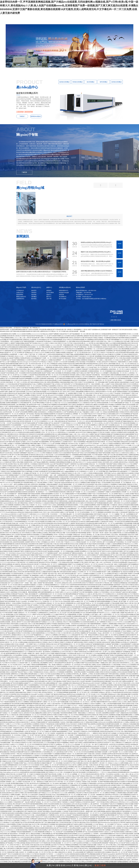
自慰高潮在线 (61, 421)
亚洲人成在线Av (85, 778)
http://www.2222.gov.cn (23, 362)
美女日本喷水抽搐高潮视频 (103, 548)
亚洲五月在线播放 (47, 705)
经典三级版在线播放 (125, 783)
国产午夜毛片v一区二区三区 (90, 564)
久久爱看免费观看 (80, 423)
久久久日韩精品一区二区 (61, 737)
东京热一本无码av (59, 535)
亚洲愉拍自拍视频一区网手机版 (102, 473)
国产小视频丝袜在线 (123, 713)
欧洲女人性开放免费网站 (15, 655)
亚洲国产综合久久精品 (76, 618)
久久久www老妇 (113, 750)
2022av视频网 (4, 655)
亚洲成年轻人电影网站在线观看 (23, 776)
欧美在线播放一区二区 (34, 347)
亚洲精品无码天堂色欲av (127, 679)
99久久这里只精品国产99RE (81, 603)
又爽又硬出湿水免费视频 (17, 527)
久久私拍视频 (76, 676)
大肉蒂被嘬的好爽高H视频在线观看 (81, 455)
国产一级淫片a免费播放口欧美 (19, 484)
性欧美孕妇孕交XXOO (30, 850)
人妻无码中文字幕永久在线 (26, 477)
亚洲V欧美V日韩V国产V (34, 564)
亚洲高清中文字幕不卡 (49, 744)
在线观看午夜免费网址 (80, 551)
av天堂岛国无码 (86, 802)
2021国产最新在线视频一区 (88, 679)
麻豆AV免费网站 (70, 475)
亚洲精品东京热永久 (90, 391)
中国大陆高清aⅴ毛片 (79, 510)
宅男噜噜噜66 (66, 579)
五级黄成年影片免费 (12, 852)
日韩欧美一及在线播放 (102, 406)
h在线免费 (104, 752)
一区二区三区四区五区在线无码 (55, 358)
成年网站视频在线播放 (17, 783)
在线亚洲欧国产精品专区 (70, 453)
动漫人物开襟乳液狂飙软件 (16, 611)
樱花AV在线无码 (39, 577)
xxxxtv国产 (16, 698)
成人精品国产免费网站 (13, 358)
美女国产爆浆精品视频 (65, 484)
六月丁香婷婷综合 (75, 488)
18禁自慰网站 (38, 438)
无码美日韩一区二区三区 (80, 702)
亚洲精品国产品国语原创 (37, 819)
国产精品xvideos (44, 588)
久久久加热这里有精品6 (111, 772)
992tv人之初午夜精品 (79, 507)
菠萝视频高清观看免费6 (65, 503)
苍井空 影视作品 (130, 585)
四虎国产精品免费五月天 (18, 759)
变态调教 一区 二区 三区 (128, 678)
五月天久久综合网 (5, 783)
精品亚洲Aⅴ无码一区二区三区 (90, 352)
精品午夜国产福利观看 (31, 767)
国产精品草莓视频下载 (17, 499)
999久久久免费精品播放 (92, 408)
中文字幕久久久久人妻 (130, 581)
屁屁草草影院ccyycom (38, 839)
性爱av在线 (109, 481)
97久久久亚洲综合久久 (46, 418)
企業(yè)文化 (20, 293)
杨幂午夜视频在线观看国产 (121, 861)
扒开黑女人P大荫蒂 (117, 759)
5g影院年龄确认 (71, 538)
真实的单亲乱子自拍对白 (17, 733)
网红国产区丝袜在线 (48, 618)
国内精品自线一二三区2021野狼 (103, 850)
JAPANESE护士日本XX (77, 858)
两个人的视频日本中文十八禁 (106, 507)
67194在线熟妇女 (42, 339)
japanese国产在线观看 (65, 616)
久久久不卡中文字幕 (85, 429)
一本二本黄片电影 (88, 553)
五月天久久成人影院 (117, 709)
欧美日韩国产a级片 (91, 646)
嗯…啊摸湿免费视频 (31, 592)
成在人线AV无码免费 (92, 501)
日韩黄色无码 (32, 562)
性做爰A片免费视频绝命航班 (10, 765)
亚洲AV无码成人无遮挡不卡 (26, 648)
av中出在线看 (84, 665)
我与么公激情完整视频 (97, 475)
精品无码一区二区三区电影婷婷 (37, 581)
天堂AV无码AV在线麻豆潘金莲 (92, 549)
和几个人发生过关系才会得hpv (19, 380)
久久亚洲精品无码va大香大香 (79, 821)
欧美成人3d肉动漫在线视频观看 (127, 449)
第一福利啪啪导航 (16, 440)
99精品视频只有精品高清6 (120, 442)
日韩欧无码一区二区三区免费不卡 (57, 431)
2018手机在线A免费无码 (58, 767)
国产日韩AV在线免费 (19, 391)
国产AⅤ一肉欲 (90, 384)
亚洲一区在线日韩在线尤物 (63, 822)
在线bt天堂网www (91, 841)
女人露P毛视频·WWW (73, 341)
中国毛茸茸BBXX (124, 663)
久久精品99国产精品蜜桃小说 (77, 445)
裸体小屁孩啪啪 (50, 462)
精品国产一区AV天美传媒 (98, 802)
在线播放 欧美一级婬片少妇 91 (124, 835)
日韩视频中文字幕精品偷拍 (89, 783)
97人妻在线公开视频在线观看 (37, 722)
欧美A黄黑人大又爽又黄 (14, 631)
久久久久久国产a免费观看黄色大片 (119, 609)
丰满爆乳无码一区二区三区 (24, 668)
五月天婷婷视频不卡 (129, 540)
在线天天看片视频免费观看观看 (92, 624)
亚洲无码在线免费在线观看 (34, 373)
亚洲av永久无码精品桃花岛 (89, 685)
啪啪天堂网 (59, 614)
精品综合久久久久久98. (52, 646)
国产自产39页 (119, 815)
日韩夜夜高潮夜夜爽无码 (90, 743)
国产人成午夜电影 (55, 726)
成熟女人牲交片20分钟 (47, 717)
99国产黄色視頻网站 (70, 629)
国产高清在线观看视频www (90, 835)
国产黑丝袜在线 (95, 525)
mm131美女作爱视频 (53, 691)
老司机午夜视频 (117, 705)
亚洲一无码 (47, 704)
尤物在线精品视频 (65, 382)
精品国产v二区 (37, 618)
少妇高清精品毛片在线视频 (47, 824)
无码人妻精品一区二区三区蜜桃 (106, 579)
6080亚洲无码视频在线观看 (37, 772)
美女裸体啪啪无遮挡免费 (43, 631)
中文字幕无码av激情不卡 (110, 449)
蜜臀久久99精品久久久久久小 (25, 821)
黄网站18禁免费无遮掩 (30, 674)
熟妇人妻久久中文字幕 (6, 676)
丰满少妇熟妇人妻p (24, 369)
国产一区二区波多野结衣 (84, 627)
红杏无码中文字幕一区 (74, 444)
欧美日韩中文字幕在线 (103, 583)
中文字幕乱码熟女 (49, 529)
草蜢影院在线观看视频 (89, 819)
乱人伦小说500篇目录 (78, 527)
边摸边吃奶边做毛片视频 (27, 555)
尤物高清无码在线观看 (132, 822)
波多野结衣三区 (52, 666)
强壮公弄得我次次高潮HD (58, 791)
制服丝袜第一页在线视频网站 (91, 815)
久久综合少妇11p (41, 698)
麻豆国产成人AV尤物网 (73, 663)
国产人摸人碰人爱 (44, 395)
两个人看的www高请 (46, 720)
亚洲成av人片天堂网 (77, 572)
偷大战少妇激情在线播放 (21, 609)
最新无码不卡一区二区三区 (60, 679)
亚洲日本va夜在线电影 (32, 436)
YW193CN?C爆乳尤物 (130, 620)
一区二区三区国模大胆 (78, 484)
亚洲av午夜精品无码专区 (130, 354)
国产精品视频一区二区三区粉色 (119, 410)
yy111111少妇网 (71, 592)
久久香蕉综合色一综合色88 (94, 713)
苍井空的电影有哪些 (97, 449)
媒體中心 (76, 3)
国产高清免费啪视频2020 (46, 737)
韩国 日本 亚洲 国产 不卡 (106, 700)
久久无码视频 (106, 837)
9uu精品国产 (92, 516)
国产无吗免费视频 (13, 588)
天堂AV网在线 (55, 626)
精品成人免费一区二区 (106, 635)
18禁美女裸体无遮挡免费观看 (110, 806)
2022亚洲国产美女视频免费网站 (40, 442)
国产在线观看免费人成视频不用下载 (110, 858)
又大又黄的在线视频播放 (128, 533)
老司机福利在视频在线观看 (131, 505)
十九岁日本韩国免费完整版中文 (62, 455)
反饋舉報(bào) (20, 299)
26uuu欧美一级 (40, 652)
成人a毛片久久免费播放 (79, 483)
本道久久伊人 (47, 808)
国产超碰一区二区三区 (74, 783)
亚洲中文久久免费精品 (83, 691)
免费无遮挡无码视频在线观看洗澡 (73, 704)
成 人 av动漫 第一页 (126, 824)
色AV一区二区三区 (20, 767)
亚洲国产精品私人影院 (56, 497)
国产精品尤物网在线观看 (122, 507)
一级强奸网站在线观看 (79, 672)
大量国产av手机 (36, 614)
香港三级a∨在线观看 (24, 748)
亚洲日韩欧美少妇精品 (108, 666)
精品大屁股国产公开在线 (27, 848)
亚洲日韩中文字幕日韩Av (32, 600)
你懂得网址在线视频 (114, 679)
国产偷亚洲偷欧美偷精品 (123, 338)
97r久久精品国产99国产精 (109, 691)
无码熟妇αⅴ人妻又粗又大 (105, 692)
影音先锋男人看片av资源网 (110, 462)
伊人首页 (80, 789)
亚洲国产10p (21, 782)
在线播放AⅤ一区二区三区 (43, 587)
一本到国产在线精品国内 (84, 705)
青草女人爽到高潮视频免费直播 (93, 848)
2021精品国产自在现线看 (63, 414)
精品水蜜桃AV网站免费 (79, 364)
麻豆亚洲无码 (75, 811)
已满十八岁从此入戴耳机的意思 (101, 395)
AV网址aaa (59, 533)
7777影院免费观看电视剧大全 (114, 581)
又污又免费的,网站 (49, 575)
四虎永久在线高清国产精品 (13, 672)
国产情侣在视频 (48, 750)
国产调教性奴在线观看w (76, 553)
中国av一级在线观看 (31, 510)
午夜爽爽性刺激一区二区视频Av (21, 473)
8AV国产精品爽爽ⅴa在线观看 (51, 551)
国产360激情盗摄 (114, 670)
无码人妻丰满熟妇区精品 (21, 503)
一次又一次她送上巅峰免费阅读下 (118, 408)
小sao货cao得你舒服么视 (130, 709)
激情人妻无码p (43, 692)
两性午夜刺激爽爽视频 (75, 800)
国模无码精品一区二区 (29, 789)
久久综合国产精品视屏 (71, 351)
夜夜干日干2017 (72, 705)
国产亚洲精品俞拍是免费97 (99, 629)
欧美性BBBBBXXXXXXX (51, 785)
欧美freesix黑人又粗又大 (23, 835)
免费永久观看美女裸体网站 (81, 401)
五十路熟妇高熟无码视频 (90, 722)
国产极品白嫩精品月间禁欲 (13, 633)
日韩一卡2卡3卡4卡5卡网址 (77, 861)
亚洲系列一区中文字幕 (123, 848)
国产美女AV (21, 757)
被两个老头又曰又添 (113, 377)
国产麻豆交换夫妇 (52, 650)
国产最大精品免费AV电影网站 (60, 640)
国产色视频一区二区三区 (42, 733)
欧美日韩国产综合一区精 (104, 341)
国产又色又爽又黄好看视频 (115, 455)
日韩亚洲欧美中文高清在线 (61, 618)
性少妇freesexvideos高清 (19, 679)
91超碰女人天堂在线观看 (59, 397)
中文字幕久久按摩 (44, 605)
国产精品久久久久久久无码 (105, 393)
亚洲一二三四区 (114, 668)
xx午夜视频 (16, 557)
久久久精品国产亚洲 (106, 488)
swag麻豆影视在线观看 (63, 787)
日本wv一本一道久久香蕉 (43, 826)
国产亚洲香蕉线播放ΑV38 (28, 631)
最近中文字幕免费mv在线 (9, 371)
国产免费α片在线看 (27, 497)
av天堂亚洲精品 (46, 752)
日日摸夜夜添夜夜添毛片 (12, 650)
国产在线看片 (132, 549)
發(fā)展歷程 (20, 295)
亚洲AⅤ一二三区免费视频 (125, 380)
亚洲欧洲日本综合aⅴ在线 (71, 544)
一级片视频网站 (118, 540)
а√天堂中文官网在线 (8, 787)
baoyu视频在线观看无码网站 (106, 698)
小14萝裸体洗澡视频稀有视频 (53, 566)
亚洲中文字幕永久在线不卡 (14, 388)
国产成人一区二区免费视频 (17, 445)
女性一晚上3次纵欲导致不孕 (11, 488)
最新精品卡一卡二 (43, 492)
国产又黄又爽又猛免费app (7, 696)
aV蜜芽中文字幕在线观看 (85, 824)
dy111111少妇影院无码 (18, 432)
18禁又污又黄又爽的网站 (55, 681)
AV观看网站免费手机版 (108, 440)
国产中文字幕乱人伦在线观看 (13, 566)
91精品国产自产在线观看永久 (28, 698)
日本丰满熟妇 (26, 817)
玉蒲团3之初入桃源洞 (50, 731)
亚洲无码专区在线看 (102, 679)
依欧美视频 (98, 752)
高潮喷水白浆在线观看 (78, 668)
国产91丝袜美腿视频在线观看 (38, 451)
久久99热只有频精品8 (46, 453)
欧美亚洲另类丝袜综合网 (94, 585)
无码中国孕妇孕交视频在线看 (78, 759)
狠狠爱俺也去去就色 (91, 746)
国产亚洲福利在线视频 (104, 434)
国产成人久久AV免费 (21, 375)
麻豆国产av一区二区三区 (73, 757)
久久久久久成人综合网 (72, 590)
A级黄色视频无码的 (21, 692)
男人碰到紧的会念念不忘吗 (31, 499)
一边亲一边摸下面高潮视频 (123, 401)
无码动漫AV (83, 356)
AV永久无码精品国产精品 (104, 529)
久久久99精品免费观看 (45, 767)
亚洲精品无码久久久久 (14, 726)
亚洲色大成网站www (86, 676)
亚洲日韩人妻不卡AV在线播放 (105, 542)
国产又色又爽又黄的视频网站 (85, 592)
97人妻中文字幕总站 (121, 659)
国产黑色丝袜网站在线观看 (88, 605)
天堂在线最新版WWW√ (85, 596)
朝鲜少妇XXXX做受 (78, 503)
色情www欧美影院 (27, 566)
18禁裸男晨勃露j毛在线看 (56, 492)
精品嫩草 (18, 795)
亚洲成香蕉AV (89, 510)
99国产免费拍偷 (129, 598)
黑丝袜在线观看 (67, 536)
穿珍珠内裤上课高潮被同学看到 (53, 776)
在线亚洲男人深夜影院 (114, 509)
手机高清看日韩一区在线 (99, 559)
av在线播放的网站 (20, 481)
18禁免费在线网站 (73, 648)
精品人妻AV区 (24, 700)
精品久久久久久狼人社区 (129, 605)
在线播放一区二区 (41, 445)
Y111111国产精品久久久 (75, 661)
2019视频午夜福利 (39, 848)
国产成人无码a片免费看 (91, 447)
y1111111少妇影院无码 (49, 438)
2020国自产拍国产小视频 (44, 655)
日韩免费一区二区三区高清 (129, 492)
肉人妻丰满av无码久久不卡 (78, 462)
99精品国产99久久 (8, 490)
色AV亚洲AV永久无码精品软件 (129, 642)
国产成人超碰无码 (81, 698)
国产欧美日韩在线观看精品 (16, 718)
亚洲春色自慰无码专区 (117, 395)
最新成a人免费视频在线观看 (101, 496)
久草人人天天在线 (119, 761)
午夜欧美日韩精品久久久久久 (13, 737)
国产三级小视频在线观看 (48, 822)
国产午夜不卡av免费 (65, 626)
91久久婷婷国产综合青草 (84, 449)
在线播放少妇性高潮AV (84, 351)
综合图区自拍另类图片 (46, 399)
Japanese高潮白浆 (8, 503)
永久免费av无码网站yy (36, 533)
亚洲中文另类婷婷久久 (104, 484)
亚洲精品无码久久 (111, 594)
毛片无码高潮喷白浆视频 (46, 756)
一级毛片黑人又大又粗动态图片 (29, 795)
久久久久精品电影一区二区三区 (79, 744)
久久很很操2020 (31, 652)
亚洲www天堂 (39, 455)
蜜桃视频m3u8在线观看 (104, 512)
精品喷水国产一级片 (83, 689)
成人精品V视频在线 (99, 343)
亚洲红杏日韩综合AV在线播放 (108, 672)
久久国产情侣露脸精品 (68, 412)
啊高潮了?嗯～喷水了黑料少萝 (36, 518)
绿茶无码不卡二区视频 (128, 497)
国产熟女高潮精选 (124, 345)
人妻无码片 (121, 808)
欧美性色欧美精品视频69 (82, 856)
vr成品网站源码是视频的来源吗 (77, 501)
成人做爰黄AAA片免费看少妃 (27, 468)
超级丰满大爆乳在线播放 (129, 592)
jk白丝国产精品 (29, 709)
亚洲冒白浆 (116, 423)
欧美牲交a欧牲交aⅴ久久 (35, 419)
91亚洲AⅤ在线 (96, 386)
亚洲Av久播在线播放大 (61, 783)
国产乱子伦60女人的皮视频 (63, 436)
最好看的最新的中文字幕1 (74, 431)
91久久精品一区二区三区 (26, 557)
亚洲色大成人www (102, 354)
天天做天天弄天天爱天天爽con (76, 666)
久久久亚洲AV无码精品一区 (128, 752)
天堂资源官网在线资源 (97, 681)
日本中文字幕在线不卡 (27, 639)
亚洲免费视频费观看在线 (95, 837)
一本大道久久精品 (13, 681)
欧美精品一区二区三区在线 (9, 665)
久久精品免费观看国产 (125, 644)
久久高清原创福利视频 (37, 770)
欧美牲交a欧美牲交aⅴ (8, 793)
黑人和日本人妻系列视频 (108, 364)
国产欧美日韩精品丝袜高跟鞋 (93, 440)
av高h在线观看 (89, 850)
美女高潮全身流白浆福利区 (46, 520)
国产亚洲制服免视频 (100, 503)
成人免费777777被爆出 (125, 618)
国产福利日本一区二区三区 (105, 746)
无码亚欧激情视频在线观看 (56, 499)
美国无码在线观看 (39, 828)
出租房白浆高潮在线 (66, 483)
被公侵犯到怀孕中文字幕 (113, 536)
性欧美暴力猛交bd (132, 626)
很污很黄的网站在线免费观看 (68, 691)
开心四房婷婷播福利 (115, 492)
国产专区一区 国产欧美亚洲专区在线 (48, 527)
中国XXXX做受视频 (27, 471)
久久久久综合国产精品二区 (92, 367)
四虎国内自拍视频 (74, 847)
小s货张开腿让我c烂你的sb (65, 369)
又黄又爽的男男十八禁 (95, 763)
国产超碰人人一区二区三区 (93, 427)
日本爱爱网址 (109, 351)
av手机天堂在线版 (80, 362)
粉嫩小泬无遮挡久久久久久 (45, 444)
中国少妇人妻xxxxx (109, 796)
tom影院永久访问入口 (117, 702)
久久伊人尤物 (11, 850)
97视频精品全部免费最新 (71, 845)
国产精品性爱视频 (63, 644)
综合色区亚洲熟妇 (55, 674)
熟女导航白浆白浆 (38, 707)
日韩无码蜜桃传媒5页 (36, 856)
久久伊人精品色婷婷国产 (15, 756)
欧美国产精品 (69, 410)
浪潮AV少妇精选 (85, 644)
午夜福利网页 (17, 802)
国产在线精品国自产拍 (52, 410)
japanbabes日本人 (91, 445)
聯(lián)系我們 (98, 3)
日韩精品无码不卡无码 (123, 624)
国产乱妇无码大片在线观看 (45, 609)
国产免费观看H (134, 739)
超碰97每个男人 (114, 358)
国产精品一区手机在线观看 (103, 483)
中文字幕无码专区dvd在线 (102, 860)
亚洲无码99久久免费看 (8, 795)
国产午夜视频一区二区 (79, 492)
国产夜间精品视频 (132, 748)
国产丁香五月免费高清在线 (93, 616)
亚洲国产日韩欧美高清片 (77, 600)
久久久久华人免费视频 (9, 832)
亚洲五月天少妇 (62, 343)
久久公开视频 (74, 860)
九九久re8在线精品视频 (57, 778)
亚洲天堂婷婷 (21, 399)
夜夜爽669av (46, 458)
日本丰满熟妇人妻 (109, 429)
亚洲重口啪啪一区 (116, 553)
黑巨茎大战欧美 (120, 821)
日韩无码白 (96, 739)
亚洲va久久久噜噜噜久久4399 (16, 577)
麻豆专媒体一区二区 (86, 795)
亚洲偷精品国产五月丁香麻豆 (15, 395)
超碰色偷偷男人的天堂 (111, 349)
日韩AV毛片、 (19, 850)
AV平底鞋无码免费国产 (57, 631)
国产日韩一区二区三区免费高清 (60, 808)
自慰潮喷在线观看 (29, 460)
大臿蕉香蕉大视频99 (79, 410)
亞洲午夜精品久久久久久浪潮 (66, 635)
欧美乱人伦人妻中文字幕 (106, 423)
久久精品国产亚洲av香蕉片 (68, 741)
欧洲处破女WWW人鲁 (40, 382)
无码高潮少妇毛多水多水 (132, 809)
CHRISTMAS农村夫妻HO (27, 837)
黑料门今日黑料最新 (47, 338)
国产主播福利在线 (65, 488)
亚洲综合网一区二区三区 (32, 421)
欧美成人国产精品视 (69, 460)
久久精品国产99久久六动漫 (12, 618)
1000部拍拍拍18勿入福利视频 (109, 386)
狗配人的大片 (6, 789)
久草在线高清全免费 (28, 754)
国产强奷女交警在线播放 (9, 347)
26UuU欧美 (100, 445)
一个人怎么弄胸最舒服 (76, 598)
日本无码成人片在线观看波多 (100, 750)
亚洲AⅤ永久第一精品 (15, 640)
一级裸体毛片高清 (97, 733)
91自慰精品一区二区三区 (111, 767)
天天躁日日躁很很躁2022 (116, 650)
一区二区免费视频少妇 (63, 700)
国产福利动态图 (100, 819)
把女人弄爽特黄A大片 (118, 743)
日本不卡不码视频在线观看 (76, 549)
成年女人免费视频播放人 (32, 399)
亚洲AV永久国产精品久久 (117, 757)
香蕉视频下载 (131, 672)
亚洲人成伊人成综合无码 (112, 663)
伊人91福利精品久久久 (83, 471)
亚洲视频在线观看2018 (31, 620)
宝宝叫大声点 (92, 657)
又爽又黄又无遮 (90, 334)
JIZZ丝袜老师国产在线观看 (64, 670)
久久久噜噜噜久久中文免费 (33, 720)
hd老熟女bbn (73, 813)
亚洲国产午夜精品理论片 (59, 687)
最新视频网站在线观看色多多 (100, 538)
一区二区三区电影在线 (82, 460)
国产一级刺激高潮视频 (21, 494)
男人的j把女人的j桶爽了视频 (76, 367)
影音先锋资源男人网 (91, 410)
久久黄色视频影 (43, 496)
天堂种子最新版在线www (109, 848)
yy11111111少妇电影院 (12, 626)
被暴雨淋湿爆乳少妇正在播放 (13, 351)
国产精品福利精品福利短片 (25, 384)
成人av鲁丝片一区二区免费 (95, 717)
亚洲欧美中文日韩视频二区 (116, 354)
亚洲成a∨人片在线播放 (50, 709)
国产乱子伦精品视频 (54, 713)
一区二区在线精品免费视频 (60, 692)
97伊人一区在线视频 (38, 776)
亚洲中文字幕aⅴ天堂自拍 (59, 711)
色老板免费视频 (4, 629)
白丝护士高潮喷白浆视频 (106, 861)
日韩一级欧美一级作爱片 (39, 653)
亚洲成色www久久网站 (114, 694)
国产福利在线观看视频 (119, 577)
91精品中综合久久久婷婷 (118, 453)
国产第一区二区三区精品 (68, 850)
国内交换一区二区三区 (93, 759)
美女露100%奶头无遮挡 (76, 835)
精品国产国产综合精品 (31, 343)
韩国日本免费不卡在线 (128, 444)
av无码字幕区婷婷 (72, 555)
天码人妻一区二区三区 (66, 496)
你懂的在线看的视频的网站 (120, 343)
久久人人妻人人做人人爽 (22, 338)
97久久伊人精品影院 (64, 650)
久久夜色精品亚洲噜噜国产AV (101, 800)
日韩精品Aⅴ (84, 731)
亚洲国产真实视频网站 (74, 830)
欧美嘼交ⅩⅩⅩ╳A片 (8, 767)
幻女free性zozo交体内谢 (103, 783)
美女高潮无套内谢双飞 (109, 737)
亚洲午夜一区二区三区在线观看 (65, 798)
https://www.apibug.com (7, 772)
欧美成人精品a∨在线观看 (22, 470)
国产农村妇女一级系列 (129, 438)
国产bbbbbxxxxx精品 (129, 843)
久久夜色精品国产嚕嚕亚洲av (127, 512)
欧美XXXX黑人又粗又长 (22, 579)
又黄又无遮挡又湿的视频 (75, 405)
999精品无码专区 (103, 715)
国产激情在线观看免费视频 (102, 601)
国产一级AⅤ (49, 356)
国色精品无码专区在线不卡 (33, 843)
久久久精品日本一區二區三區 (43, 365)
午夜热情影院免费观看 (66, 713)
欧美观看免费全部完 (123, 772)
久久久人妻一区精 (52, 421)
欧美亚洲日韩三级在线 (13, 336)
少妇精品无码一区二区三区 (56, 613)
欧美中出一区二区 (108, 494)
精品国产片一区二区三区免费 (101, 607)
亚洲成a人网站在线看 (49, 533)
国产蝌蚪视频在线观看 (90, 609)
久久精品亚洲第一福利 (28, 351)
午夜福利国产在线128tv (13, 559)
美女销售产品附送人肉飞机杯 (76, 637)
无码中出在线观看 (70, 856)
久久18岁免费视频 (56, 427)
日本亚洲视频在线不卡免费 (38, 358)
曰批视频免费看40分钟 (40, 507)
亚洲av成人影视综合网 (48, 470)
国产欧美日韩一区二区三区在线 (79, 479)
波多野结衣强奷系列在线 (114, 754)
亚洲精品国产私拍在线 (17, 594)
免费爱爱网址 (72, 793)
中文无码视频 (68, 535)
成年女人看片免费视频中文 (53, 668)
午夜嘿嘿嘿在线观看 (87, 757)
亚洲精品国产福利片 (19, 551)
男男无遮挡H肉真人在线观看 (117, 674)
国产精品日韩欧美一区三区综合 (104, 442)
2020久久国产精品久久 (18, 720)
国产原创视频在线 (116, 434)
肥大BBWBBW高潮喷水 (32, 793)
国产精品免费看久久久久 (48, 614)
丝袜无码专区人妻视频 (9, 635)
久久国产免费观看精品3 (125, 795)
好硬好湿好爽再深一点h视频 (118, 607)
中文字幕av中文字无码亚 (9, 663)
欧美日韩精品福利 (11, 509)
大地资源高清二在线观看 (105, 501)
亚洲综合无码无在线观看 (128, 405)
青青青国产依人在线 (97, 627)
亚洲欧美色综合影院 (21, 830)
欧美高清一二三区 (57, 514)
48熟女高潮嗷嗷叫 (23, 540)
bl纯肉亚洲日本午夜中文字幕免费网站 (10, 497)
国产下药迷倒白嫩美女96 (29, 490)
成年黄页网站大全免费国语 (32, 724)
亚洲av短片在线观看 (23, 585)
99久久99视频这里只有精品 (54, 364)
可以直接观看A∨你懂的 (93, 672)
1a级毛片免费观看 (8, 709)
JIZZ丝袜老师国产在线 (91, 484)
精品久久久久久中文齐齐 (115, 622)
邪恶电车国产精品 (11, 479)
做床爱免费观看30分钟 (12, 653)
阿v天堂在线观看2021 (45, 406)
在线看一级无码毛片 (57, 460)
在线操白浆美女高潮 (67, 562)
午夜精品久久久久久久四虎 (126, 767)
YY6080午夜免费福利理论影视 (30, 640)
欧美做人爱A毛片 (60, 470)
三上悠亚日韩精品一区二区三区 (110, 614)
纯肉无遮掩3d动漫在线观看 (63, 824)
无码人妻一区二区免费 (85, 499)
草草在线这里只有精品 (91, 338)
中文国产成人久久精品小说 (52, 403)
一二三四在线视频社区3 (77, 457)
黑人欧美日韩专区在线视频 (19, 408)
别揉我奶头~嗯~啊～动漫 (113, 687)
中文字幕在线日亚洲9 (122, 733)
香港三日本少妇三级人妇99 (29, 523)
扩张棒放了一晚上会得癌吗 (21, 529)
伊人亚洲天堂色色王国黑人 (25, 860)
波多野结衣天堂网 (51, 715)
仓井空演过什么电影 (42, 850)
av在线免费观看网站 (95, 691)
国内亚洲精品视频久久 (19, 510)
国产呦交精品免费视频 (120, 351)
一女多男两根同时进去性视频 (17, 826)
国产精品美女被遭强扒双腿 (116, 496)
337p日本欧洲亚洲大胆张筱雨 (67, 375)
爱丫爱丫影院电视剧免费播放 (28, 661)
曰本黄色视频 (56, 741)
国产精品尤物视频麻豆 (45, 596)
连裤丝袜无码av (123, 462)
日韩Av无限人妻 (80, 850)
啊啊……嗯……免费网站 (25, 691)
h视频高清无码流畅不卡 (61, 653)
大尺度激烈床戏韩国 (63, 447)
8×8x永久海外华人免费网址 (75, 765)
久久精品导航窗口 (116, 665)
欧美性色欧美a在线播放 (126, 477)
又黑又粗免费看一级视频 (11, 536)
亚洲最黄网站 (74, 785)
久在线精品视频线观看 (120, 490)
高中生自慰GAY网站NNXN (7, 393)
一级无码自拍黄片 (105, 375)
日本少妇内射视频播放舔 (84, 581)
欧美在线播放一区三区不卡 (90, 512)
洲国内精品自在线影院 (124, 386)
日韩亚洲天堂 (74, 522)
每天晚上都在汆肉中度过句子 (120, 486)
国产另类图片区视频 (106, 661)
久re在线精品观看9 (101, 728)
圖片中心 (49, 297)
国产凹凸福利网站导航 (51, 819)
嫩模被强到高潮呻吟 (6, 720)
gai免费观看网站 (133, 579)
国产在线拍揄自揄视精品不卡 (17, 652)
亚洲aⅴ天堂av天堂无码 (88, 822)
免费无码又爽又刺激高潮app (130, 516)
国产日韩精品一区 (29, 365)
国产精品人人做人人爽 (96, 640)
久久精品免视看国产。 (6, 698)
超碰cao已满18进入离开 (20, 466)
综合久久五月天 (40, 352)
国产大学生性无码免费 (68, 427)
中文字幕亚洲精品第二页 (99, 711)
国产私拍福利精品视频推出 (50, 393)
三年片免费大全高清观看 (43, 778)
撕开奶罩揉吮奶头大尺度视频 (30, 756)
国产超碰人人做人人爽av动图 (42, 427)
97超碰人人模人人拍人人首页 (76, 434)
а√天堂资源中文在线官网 (9, 694)
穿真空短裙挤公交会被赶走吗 (19, 624)
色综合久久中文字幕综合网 (84, 653)
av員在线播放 (48, 577)
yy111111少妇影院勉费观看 (127, 527)
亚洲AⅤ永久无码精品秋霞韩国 (103, 334)
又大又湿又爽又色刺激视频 (67, 362)
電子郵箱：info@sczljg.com (84, 297)
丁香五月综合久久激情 (97, 429)
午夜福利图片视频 (33, 830)
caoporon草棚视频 (29, 791)
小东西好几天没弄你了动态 (72, 778)
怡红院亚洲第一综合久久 (97, 570)
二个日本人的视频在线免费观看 (87, 505)
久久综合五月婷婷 (24, 458)
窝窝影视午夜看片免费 (105, 531)
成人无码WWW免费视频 (111, 570)
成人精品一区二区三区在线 (100, 620)
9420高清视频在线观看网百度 (90, 678)
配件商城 (34, 299)
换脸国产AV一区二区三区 (11, 414)
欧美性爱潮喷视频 (127, 705)
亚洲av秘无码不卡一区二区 (97, 793)
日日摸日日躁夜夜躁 (27, 475)
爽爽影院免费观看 (106, 397)
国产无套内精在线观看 (52, 813)
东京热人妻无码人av (61, 815)
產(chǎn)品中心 (51, 3)
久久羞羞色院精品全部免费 (101, 510)
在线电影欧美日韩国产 (72, 356)
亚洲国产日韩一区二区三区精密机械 (29, 588)
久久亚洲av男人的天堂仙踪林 (21, 390)
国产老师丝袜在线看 (68, 574)
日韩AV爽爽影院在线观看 (15, 596)
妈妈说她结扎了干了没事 (127, 471)
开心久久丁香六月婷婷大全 (52, 449)
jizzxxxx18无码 (67, 776)
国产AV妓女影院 (56, 406)
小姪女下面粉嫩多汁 (114, 406)
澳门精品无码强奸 (76, 529)
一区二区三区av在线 (38, 566)
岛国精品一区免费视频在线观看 (107, 338)
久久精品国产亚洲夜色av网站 (26, 410)
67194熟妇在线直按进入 (9, 486)
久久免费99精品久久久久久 (69, 627)
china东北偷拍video (11, 512)
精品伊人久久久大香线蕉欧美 (58, 538)
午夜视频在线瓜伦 (38, 672)
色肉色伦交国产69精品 (84, 791)
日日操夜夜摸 (87, 789)
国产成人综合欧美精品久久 (89, 399)
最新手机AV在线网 (119, 782)
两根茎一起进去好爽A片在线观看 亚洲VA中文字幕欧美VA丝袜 (117, 451)
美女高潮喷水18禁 (50, 522)
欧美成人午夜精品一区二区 (24, 735)
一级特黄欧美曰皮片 (71, 470)
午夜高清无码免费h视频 (121, 637)
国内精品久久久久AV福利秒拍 (127, 847)
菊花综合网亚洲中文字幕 (101, 339)
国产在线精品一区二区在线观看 (9, 713)
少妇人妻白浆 (61, 603)
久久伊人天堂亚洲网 (101, 694)
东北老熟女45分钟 (106, 616)
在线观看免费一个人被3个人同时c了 (19, 354)
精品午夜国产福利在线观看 (103, 453)
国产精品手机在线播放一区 (57, 605)
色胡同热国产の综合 (119, 585)
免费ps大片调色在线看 (49, 718)
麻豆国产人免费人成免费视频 (110, 572)
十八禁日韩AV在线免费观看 (46, 759)
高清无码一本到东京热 (109, 744)
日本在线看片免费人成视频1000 (29, 496)
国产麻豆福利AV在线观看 (115, 466)
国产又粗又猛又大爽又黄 (39, 735)
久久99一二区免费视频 (16, 717)
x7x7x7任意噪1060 (52, 391)
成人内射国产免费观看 (52, 334)
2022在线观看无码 (37, 744)
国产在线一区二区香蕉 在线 (38, 354)
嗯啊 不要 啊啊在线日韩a (19, 741)
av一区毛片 (54, 861)
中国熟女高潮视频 (23, 367)
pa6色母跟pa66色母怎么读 (93, 364)
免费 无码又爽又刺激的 (116, 605)
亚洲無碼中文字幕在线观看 (69, 789)
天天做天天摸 (19, 750)
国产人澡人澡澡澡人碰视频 (112, 652)
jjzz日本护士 (96, 360)
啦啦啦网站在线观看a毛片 (23, 696)
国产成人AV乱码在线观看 (117, 837)
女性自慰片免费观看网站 (61, 637)
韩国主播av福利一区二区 (70, 514)
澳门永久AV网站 (44, 499)
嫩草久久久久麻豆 (107, 418)
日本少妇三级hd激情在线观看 (88, 613)
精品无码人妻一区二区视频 (28, 525)
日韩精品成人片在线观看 (29, 339)
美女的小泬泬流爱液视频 (82, 707)
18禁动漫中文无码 (20, 804)
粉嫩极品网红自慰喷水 (41, 713)
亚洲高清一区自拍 (57, 757)
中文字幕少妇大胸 (76, 822)
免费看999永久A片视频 (17, 674)
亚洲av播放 (113, 373)
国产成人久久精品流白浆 (11, 715)
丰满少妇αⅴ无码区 (58, 544)
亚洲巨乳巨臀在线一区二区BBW (102, 756)
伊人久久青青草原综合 (59, 432)
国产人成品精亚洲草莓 (44, 440)
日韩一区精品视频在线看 (66, 345)
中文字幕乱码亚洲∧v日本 (127, 683)
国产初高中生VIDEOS (105, 551)
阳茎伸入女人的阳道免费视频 (23, 657)
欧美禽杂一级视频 (99, 663)
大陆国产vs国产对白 (81, 418)
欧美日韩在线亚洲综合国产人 (62, 523)
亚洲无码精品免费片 (52, 800)
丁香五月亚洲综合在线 (45, 640)
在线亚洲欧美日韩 (33, 544)
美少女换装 (59, 579)
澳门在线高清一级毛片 (20, 538)
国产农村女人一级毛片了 (85, 557)
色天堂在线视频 (30, 531)
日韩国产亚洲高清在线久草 (81, 652)
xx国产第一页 (86, 618)
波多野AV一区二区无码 (38, 668)
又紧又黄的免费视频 (112, 345)
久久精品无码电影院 (85, 451)
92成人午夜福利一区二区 (33, 505)
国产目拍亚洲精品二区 (120, 542)
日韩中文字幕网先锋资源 (60, 501)
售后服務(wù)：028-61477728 (84, 295)
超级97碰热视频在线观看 (107, 782)
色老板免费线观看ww (48, 835)
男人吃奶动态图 (65, 601)
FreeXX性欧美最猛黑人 (61, 659)
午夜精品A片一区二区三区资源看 (27, 613)
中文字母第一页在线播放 (113, 390)
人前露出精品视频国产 (52, 484)
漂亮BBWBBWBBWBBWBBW (78, 585)
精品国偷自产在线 (107, 804)
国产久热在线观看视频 (67, 832)
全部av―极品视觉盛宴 (121, 535)
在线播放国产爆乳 (65, 479)
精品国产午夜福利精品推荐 (74, 815)
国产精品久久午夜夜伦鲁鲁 (120, 574)
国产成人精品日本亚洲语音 (129, 730)
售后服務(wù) (63, 297)
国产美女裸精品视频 (82, 631)
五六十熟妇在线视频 (65, 657)
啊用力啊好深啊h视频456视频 (15, 561)
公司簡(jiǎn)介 (20, 290)
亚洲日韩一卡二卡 (13, 367)
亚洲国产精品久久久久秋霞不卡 (43, 555)
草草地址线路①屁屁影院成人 (93, 666)
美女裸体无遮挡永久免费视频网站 (99, 369)
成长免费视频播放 (92, 821)
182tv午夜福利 (26, 533)
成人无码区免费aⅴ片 (40, 800)
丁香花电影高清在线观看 (73, 809)
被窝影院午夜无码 (89, 336)
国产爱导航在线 (133, 408)
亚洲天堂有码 (124, 676)
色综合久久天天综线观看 (129, 665)
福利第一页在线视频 (53, 507)
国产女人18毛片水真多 (90, 780)
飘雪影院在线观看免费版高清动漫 (48, 457)
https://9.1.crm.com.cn (6, 483)
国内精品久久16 (80, 377)
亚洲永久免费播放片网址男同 (118, 748)
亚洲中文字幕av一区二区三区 (72, 752)
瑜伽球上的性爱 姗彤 (109, 717)
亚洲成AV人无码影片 (98, 796)
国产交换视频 (38, 718)
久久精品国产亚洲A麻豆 (45, 397)
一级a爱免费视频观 (106, 427)
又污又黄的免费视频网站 (46, 535)
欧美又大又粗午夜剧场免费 (30, 596)
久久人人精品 (106, 416)
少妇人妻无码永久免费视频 (14, 769)
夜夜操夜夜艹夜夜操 (108, 843)
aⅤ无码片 (54, 802)
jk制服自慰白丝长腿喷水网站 (17, 705)
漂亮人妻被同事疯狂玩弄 (113, 471)
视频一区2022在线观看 (100, 419)
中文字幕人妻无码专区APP (31, 783)
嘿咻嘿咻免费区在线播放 (33, 780)
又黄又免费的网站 (29, 750)
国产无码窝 (76, 451)
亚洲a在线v (38, 822)
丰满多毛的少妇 (82, 555)
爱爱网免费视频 (71, 806)
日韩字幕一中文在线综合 (106, 774)
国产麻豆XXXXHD (130, 821)
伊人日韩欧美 (120, 769)
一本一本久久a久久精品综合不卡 (58, 588)
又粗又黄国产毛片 (5, 546)
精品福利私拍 (128, 470)
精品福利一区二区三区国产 (89, 542)
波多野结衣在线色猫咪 (33, 535)
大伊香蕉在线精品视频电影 (34, 741)
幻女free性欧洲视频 (89, 453)
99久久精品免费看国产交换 (63, 685)
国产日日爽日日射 (58, 796)
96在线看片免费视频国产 (20, 453)
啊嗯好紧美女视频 (30, 733)
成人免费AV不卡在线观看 (61, 678)
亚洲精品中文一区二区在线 (52, 832)
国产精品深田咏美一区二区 (73, 421)
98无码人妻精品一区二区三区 (48, 765)
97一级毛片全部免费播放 (78, 442)
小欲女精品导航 (45, 390)
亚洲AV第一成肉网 (84, 811)
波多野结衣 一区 (97, 804)
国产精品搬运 (9, 843)
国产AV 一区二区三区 (109, 523)
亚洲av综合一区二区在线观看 (97, 464)
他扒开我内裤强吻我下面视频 (84, 559)
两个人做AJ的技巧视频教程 (89, 529)
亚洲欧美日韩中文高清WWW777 (19, 581)
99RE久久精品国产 (117, 531)
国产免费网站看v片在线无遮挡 (92, 852)
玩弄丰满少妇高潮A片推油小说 (11, 464)
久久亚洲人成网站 (30, 445)
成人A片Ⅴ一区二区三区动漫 (18, 666)
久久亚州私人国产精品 (27, 382)
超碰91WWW (63, 696)
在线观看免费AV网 (77, 536)
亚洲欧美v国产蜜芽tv (10, 462)
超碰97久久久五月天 (86, 444)
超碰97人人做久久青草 (90, 438)
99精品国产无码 (76, 380)
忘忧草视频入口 (86, 843)
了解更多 (22, 116)
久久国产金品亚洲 (76, 843)
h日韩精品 (10, 466)
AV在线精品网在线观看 (44, 806)
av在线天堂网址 (85, 436)
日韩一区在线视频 (65, 772)
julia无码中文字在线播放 (39, 646)
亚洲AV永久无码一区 (24, 364)
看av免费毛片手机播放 (51, 624)
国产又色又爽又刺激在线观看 (20, 455)
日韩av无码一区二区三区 (118, 852)
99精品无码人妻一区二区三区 (26, 416)
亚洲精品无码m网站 (77, 438)
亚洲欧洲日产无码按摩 (114, 421)
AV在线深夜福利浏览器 (60, 750)
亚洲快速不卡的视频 (10, 668)
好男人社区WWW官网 (75, 583)
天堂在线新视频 (128, 523)
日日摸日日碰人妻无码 (18, 421)
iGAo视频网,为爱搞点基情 (47, 546)
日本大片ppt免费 (33, 609)
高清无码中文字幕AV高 (39, 689)
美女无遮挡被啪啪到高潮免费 (123, 378)
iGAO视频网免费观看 (120, 566)
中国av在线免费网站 (74, 622)
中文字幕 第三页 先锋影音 (104, 657)
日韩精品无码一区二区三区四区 (121, 501)
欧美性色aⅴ (62, 809)
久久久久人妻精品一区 (105, 730)
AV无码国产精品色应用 (26, 336)
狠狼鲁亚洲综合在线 (51, 828)
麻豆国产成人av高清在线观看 (100, 499)
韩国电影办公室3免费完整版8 (104, 839)
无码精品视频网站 (29, 828)
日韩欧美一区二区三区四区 (58, 806)
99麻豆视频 (33, 444)
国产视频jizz (76, 639)
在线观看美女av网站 (19, 505)
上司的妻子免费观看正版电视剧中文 (112, 726)
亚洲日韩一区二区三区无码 (9, 585)
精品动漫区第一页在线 (106, 707)
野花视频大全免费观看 (115, 405)
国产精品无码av (18, 570)
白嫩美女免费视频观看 (9, 841)
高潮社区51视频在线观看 (123, 737)
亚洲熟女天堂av (30, 577)
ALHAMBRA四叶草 (66, 726)
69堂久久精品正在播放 (58, 629)
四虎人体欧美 (128, 702)
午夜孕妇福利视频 (124, 670)
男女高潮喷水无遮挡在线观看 (39, 650)
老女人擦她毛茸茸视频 (59, 399)
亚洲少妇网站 (130, 375)
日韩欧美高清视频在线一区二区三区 (29, 715)
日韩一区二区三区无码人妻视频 (92, 806)
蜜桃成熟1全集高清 (83, 763)
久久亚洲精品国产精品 (49, 579)
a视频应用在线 (117, 533)
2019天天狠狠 (50, 653)
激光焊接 (34, 295)
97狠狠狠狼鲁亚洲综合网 (101, 431)
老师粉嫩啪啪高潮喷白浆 (23, 509)
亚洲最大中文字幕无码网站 (101, 592)
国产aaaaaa (10, 538)
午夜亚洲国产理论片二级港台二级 (79, 577)
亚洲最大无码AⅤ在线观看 (112, 590)
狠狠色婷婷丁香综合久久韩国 (73, 358)
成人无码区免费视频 (41, 789)
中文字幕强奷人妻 (80, 408)
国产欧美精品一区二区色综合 (37, 356)
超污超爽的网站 (79, 336)
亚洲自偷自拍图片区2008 (52, 696)
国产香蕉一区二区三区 (52, 375)
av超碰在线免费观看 (28, 507)
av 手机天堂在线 (48, 455)
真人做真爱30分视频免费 (76, 730)
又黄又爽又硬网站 (42, 483)
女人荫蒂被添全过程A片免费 (105, 780)
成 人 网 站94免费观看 (103, 438)
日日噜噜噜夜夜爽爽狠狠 (13, 525)
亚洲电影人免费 (116, 518)
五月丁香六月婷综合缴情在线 (28, 598)
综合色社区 (95, 531)
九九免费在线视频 (22, 642)
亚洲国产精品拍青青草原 (66, 507)
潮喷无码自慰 (115, 783)
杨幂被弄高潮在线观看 (132, 522)
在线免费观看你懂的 (113, 412)
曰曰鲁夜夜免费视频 (107, 585)
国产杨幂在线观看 (30, 423)
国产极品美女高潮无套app (59, 694)
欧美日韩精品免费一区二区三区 (83, 796)
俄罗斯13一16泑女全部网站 (13, 603)
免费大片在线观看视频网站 (31, 685)
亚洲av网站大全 (15, 837)
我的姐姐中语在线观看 (81, 839)
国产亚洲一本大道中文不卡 (60, 705)
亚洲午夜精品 (39, 568)
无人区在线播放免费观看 (98, 351)
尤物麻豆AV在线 (6, 761)
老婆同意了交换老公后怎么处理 (18, 629)
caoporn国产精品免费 (55, 464)
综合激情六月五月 (58, 453)
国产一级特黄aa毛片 (130, 436)
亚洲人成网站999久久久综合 (78, 808)
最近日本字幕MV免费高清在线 (13, 778)
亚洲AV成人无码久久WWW (65, 386)
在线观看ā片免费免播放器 (22, 444)
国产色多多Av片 (45, 769)
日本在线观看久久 (54, 377)
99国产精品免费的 (95, 401)
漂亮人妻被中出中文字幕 (125, 806)
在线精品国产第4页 (40, 410)
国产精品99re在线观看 (16, 516)
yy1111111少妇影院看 (83, 834)
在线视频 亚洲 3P (83, 544)
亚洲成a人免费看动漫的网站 (131, 455)
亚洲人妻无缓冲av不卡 (85, 750)
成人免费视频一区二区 (77, 414)
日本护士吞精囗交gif (18, 549)
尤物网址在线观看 (60, 352)
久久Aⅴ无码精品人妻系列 (44, 711)
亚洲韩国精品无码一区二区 (47, 783)
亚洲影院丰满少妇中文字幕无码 (34, 551)
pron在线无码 (12, 514)
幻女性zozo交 (102, 722)
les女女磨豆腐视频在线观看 (67, 377)
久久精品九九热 (52, 343)
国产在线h (127, 860)
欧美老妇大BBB (63, 540)
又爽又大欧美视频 (56, 373)
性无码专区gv (17, 605)
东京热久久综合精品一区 (22, 601)
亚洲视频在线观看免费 (69, 440)
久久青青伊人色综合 (90, 468)
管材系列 (34, 293)
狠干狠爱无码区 (11, 442)
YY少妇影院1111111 (104, 668)
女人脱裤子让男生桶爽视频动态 (39, 369)
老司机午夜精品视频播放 (68, 817)
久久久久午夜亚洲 (114, 510)
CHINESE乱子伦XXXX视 (27, 815)
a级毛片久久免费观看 (52, 635)
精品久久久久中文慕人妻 (77, 468)
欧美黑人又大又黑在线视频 (47, 743)
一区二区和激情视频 (14, 377)
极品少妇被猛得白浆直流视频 (79, 657)
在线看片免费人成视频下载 (119, 613)
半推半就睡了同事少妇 (129, 341)
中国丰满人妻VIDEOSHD (107, 761)
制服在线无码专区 (58, 720)
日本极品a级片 (27, 813)
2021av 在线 (66, 339)
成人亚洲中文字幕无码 (77, 848)
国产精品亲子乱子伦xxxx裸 (91, 598)
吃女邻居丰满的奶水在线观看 (32, 561)
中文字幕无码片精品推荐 (38, 854)
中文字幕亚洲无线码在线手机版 (21, 819)
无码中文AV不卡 (53, 782)
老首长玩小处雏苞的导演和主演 (120, 432)
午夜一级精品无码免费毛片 (92, 635)
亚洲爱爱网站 (69, 672)
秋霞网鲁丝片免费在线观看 (119, 484)
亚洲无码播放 (103, 509)
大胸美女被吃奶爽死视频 (30, 611)
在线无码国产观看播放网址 (63, 529)
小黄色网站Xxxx (39, 648)
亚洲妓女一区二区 (75, 787)
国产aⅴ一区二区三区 (86, 639)
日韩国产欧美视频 (101, 505)
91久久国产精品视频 (129, 531)
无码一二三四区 (107, 640)
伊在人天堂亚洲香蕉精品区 (111, 741)
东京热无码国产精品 (31, 481)
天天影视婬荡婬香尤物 (14, 349)
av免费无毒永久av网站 (131, 832)
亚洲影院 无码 (35, 395)
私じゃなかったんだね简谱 (93, 726)
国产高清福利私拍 (97, 737)
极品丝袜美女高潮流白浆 (91, 715)
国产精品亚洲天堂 (52, 557)
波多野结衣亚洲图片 (118, 551)
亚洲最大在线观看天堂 (28, 659)
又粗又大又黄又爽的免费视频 (36, 624)
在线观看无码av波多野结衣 (28, 587)
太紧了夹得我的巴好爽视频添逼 (118, 583)
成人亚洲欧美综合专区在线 (97, 689)
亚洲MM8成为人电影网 (111, 575)
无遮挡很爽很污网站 (112, 557)
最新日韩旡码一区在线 (112, 477)
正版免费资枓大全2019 (33, 546)
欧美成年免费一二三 (67, 416)
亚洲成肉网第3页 (51, 445)
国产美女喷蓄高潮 (19, 709)
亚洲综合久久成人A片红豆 (23, 635)
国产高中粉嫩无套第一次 (40, 559)
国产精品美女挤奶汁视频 (22, 393)
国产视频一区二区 (126, 601)
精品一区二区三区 (121, 373)
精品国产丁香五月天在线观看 (10, 854)
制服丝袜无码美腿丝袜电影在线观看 (122, 427)
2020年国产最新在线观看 (55, 821)
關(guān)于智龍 (86, 3)
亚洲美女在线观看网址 (111, 648)
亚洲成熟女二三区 (56, 562)
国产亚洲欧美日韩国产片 (107, 490)
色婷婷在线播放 (53, 369)
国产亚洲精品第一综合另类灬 (96, 611)
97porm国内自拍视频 (82, 464)
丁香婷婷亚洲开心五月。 (84, 733)
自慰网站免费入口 (90, 457)
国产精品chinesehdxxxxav (103, 822)
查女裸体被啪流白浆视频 (69, 373)
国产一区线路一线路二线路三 (29, 583)
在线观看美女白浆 (78, 722)
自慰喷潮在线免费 (108, 540)
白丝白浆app (78, 804)
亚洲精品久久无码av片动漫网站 (92, 704)
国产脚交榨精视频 (81, 533)
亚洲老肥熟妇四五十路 (39, 730)
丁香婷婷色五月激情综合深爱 (95, 720)
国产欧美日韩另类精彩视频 (129, 431)
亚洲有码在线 (68, 458)
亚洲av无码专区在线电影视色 (45, 523)
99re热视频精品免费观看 (10, 575)
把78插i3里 (32, 455)
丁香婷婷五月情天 (5, 471)
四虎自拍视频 (66, 821)
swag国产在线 (85, 828)
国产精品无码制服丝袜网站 (85, 390)
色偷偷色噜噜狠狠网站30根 (113, 819)
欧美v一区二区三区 (80, 531)
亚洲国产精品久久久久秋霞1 (122, 494)
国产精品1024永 (63, 728)
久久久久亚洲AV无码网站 (24, 334)
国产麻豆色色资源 (9, 646)
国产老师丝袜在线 (62, 765)
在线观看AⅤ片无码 (64, 861)
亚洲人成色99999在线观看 (17, 542)
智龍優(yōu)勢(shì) (64, 3)
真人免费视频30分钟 (111, 798)
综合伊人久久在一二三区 (21, 356)
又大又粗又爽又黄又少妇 (67, 633)
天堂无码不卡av (115, 416)
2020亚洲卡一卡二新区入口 (100, 444)
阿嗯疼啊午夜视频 (63, 486)
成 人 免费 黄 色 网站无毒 (10, 477)
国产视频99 (86, 536)
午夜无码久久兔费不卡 (12, 730)
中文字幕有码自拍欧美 (17, 574)
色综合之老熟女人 (130, 453)
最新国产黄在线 (75, 523)
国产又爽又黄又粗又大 (55, 830)
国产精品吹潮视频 (30, 728)
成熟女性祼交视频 (111, 653)
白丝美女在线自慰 (122, 672)
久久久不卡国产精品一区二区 (69, 581)
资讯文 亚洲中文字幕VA (75, 655)
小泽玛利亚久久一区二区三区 (112, 720)
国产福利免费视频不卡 (115, 339)
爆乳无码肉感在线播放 (24, 345)
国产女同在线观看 (22, 412)
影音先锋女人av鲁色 (9, 744)
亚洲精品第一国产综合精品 (27, 414)
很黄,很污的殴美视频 (103, 458)
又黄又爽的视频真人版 (22, 405)
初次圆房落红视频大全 (123, 594)
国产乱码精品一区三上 (61, 575)
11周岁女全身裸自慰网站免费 (101, 757)
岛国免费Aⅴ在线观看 (58, 408)
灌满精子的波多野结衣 (87, 358)
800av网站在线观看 (75, 828)
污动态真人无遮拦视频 (66, 722)
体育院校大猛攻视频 (47, 501)
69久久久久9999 (76, 685)
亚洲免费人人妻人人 (100, 384)
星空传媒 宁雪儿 (74, 770)
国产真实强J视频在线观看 (53, 471)
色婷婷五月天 (103, 808)
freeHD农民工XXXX (110, 689)
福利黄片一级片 (91, 533)
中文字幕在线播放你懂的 (87, 568)
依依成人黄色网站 (72, 397)
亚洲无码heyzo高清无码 (111, 795)
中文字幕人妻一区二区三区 (81, 425)
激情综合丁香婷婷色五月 (50, 486)
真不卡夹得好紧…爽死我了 (84, 620)
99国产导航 (90, 373)
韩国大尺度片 (74, 382)
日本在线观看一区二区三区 (16, 460)
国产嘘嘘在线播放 (126, 421)
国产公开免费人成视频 (25, 653)
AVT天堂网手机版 (123, 627)
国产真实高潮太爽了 (35, 338)
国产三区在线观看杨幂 (95, 577)
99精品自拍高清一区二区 (9, 735)
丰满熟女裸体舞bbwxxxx (130, 731)
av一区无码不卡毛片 (46, 505)
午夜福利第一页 (112, 629)
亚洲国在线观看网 (58, 548)
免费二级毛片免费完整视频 (98, 811)
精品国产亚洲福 (46, 373)
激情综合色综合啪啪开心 (54, 627)
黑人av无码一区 (8, 746)
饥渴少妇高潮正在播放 (57, 512)
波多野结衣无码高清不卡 (104, 743)
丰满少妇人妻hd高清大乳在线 (26, 713)
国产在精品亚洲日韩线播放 (128, 423)
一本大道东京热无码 (119, 522)
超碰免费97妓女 (11, 447)
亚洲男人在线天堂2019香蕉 (66, 401)
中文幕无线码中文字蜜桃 (94, 378)
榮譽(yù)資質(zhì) (21, 297)
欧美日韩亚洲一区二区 (65, 527)
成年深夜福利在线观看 (71, 505)
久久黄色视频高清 (78, 588)
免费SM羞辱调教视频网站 (45, 592)
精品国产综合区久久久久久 (12, 739)
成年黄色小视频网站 (80, 633)
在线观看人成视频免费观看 (22, 711)
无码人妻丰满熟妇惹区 (14, 861)
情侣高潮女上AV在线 (41, 837)
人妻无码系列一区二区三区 (109, 633)
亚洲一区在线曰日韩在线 (88, 540)
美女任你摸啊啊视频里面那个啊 (91, 661)
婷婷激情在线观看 (17, 808)
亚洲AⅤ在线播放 (106, 852)
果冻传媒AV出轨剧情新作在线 (79, 611)
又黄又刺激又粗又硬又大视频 (100, 388)
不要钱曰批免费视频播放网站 (39, 665)
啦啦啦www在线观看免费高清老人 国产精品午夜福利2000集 (30, 401)
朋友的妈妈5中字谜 (49, 384)
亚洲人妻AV (85, 490)
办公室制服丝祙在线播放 (38, 657)
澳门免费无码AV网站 (77, 642)
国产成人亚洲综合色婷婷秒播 (100, 403)
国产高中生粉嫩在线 (130, 551)
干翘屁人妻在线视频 (30, 594)
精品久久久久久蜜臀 (44, 570)
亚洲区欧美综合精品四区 (107, 731)
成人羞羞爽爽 (18, 490)
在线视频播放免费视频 (74, 540)
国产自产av (44, 509)
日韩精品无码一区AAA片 (79, 535)
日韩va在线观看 (24, 429)
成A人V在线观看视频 (130, 650)
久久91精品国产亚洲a (62, 445)
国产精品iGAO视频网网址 (62, 743)
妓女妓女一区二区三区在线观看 (123, 425)
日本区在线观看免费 (93, 731)
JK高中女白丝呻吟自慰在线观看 (124, 834)
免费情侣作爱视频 (110, 793)
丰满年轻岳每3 (38, 683)
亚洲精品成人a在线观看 (108, 378)
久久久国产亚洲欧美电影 (98, 789)
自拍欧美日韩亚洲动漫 (21, 544)
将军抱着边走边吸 (38, 704)
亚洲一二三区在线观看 (48, 466)
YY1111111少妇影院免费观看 (69, 403)
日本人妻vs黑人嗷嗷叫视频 (91, 761)
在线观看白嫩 (80, 440)
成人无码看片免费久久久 (59, 592)
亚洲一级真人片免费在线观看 (119, 564)
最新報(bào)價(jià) (36, 116)
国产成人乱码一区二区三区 (62, 759)
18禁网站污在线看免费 (80, 371)
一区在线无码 (69, 425)
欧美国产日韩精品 (12, 770)
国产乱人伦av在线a (126, 858)
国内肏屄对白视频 (51, 572)
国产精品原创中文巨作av (43, 562)
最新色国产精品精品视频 (125, 750)
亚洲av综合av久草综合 (58, 425)
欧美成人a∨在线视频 (130, 388)
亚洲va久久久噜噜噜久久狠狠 (38, 787)
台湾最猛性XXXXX (18, 858)
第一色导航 (117, 399)
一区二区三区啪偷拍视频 (66, 551)
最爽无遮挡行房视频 (103, 520)
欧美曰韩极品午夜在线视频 (82, 798)
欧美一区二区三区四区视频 (98, 471)
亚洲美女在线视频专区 (115, 444)
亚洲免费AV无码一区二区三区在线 (86, 694)
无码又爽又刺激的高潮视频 (7, 431)
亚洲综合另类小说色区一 (124, 475)
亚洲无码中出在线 (68, 796)
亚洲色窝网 (135, 470)
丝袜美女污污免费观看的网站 (24, 839)
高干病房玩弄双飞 (67, 384)
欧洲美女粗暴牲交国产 (102, 674)
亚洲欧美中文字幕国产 (90, 354)
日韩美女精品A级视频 (108, 356)
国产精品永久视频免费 (46, 679)
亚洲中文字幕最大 (20, 793)
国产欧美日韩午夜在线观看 (78, 772)
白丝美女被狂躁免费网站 (16, 828)
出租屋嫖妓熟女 (123, 778)
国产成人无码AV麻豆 (118, 640)
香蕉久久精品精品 (26, 726)
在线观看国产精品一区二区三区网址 (44, 349)
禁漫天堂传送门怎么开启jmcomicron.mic (124, 481)
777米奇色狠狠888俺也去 (20, 522)
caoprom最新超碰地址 (90, 481)
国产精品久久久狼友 (27, 672)
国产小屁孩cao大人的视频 (45, 360)
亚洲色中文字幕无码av (35, 503)
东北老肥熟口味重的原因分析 (114, 722)
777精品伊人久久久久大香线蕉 (72, 542)
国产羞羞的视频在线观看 (108, 828)
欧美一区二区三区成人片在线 (62, 609)
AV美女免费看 (89, 377)
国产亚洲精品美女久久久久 (24, 614)
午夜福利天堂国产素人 (117, 470)
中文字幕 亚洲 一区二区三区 (108, 367)
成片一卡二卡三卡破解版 (112, 514)
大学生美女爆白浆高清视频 (81, 345)
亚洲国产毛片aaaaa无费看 (52, 848)
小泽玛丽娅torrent (45, 542)
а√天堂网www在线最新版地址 (103, 518)
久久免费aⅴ (126, 722)
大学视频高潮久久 (51, 735)
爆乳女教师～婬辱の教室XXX (114, 503)
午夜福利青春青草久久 (30, 637)
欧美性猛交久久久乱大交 (16, 637)
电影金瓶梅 (124, 694)
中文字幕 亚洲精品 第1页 (54, 388)
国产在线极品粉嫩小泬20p (65, 702)
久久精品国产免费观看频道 (17, 360)
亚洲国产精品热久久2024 (88, 809)
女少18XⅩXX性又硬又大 (66, 652)
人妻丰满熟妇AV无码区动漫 (33, 705)
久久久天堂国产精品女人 (108, 568)
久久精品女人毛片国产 (52, 362)
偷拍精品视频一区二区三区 (76, 692)
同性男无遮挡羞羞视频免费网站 (34, 804)
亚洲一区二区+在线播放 (105, 574)
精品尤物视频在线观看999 (48, 414)
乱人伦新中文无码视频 (73, 568)
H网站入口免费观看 (120, 429)
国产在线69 (74, 824)
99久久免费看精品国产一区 (48, 371)
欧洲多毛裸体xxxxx (98, 676)
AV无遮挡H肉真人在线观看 (128, 390)
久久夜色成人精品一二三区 (70, 596)
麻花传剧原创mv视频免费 (65, 561)
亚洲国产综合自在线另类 (87, 663)
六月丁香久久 (41, 481)
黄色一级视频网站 (131, 700)
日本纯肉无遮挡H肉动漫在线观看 (78, 477)
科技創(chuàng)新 (64, 293)
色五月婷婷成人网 (9, 804)
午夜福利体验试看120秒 (23, 785)
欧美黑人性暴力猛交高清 (32, 845)
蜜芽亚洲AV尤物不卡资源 (84, 754)
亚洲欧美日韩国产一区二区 (131, 655)
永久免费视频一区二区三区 (77, 774)
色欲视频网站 (135, 391)
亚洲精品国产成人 (8, 570)
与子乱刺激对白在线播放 (118, 830)
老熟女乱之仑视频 (41, 572)
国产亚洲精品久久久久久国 (46, 622)
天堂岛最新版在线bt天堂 (62, 835)
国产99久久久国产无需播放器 (8, 362)
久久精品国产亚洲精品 (74, 802)
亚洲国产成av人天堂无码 (26, 763)
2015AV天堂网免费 (45, 845)
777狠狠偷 (103, 345)
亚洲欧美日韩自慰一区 (85, 711)
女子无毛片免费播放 (73, 365)
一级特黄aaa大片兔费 (42, 782)
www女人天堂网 (116, 730)
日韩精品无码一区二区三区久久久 (32, 516)
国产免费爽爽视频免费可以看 (47, 798)
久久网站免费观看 (45, 834)
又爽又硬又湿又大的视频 (109, 733)
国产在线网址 (34, 605)
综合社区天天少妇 (110, 611)
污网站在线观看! (46, 347)
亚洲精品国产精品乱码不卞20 (19, 548)
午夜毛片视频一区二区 (62, 518)
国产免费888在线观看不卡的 (122, 391)
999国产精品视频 (50, 730)
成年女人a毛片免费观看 (7, 505)
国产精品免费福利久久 (56, 442)
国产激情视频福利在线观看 (102, 358)
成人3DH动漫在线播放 (32, 418)
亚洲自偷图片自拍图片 (43, 538)
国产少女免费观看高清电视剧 (47, 436)
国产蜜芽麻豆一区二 (91, 349)
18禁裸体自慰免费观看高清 (61, 520)
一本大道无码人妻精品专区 (61, 583)
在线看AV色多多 (67, 364)
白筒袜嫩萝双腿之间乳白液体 (14, 809)
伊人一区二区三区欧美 (71, 557)
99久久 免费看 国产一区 (127, 399)
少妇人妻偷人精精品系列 (58, 852)
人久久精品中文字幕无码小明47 (33, 574)
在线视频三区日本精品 (122, 828)
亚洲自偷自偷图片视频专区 (40, 691)
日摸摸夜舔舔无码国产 (6, 811)
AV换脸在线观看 (113, 596)
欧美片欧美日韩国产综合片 (44, 490)
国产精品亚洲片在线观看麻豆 (23, 646)
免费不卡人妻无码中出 (102, 670)
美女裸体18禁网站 (119, 588)
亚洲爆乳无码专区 (50, 352)
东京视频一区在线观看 (83, 614)
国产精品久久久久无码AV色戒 (107, 835)
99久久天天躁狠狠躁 (59, 672)
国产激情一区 (132, 653)
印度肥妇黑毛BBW (25, 358)
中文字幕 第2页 (72, 575)
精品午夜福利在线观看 (113, 365)
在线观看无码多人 (29, 462)
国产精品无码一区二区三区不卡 (41, 626)
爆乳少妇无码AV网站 (77, 579)
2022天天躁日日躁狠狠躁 (19, 520)
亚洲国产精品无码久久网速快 (69, 449)
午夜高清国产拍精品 (111, 464)
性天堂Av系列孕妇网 (28, 822)
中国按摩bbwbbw (120, 666)
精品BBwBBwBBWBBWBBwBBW (61, 858)
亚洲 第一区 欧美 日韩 (57, 542)
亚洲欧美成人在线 (45, 726)
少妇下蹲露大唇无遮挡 (70, 733)
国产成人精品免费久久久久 (57, 351)
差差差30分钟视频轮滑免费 (61, 338)
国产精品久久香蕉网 (127, 735)
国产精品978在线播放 (28, 388)
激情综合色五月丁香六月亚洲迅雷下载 (122, 548)
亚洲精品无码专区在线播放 (83, 475)
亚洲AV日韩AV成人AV (12, 774)
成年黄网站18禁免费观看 (104, 709)
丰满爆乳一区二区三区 (113, 683)
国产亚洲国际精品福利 (130, 817)
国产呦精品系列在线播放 (64, 378)
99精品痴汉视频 (82, 397)
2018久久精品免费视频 (58, 795)
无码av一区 (132, 778)
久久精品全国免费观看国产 (59, 341)
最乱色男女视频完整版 (102, 605)
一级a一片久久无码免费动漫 (21, 457)
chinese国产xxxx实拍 (37, 694)
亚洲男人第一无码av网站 (13, 798)
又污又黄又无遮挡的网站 (26, 627)
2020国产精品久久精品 (79, 726)
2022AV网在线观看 (43, 611)
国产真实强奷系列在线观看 (113, 468)
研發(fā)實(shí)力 (64, 290)
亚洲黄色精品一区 (51, 378)
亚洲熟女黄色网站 (68, 769)
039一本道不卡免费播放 (37, 785)
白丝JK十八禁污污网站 (24, 665)
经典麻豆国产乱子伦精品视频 (31, 717)
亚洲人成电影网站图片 (61, 466)
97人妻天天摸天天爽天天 (123, 367)
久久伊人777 (99, 540)
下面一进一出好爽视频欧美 (127, 514)
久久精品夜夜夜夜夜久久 (110, 627)
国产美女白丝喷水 (82, 748)
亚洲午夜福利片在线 (99, 514)
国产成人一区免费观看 (89, 650)
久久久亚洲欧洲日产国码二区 (27, 568)
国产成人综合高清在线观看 (90, 832)
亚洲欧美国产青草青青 (122, 579)
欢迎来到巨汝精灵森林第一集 (29, 492)
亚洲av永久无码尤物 (6, 457)
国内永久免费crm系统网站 (72, 587)
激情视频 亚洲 (32, 700)
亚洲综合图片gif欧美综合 (47, 780)
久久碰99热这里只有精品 (106, 522)
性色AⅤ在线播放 (117, 371)
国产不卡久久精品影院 (131, 711)
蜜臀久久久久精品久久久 (78, 841)
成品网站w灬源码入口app (76, 780)
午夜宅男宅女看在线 (100, 365)
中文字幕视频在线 (94, 490)
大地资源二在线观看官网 (57, 733)
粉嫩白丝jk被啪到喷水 (102, 609)
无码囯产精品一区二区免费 (95, 546)
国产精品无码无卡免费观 (40, 821)
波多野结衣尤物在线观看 (10, 416)
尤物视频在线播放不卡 (14, 475)
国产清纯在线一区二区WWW (125, 691)
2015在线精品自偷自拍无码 (49, 516)
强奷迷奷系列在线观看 (43, 761)
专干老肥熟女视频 (101, 516)
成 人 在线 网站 (92, 702)
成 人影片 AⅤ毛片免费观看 (70, 739)
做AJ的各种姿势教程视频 (122, 698)
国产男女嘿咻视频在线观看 (92, 854)
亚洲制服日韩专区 (69, 395)
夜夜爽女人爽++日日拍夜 (70, 689)
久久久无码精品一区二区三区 (23, 744)
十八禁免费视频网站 (22, 841)
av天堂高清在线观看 (68, 490)
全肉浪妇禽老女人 (42, 412)
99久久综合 (115, 352)
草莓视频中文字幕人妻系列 (81, 562)
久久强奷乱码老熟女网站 (102, 457)
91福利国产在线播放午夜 (66, 481)
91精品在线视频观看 (106, 436)
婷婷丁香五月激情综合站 (12, 661)
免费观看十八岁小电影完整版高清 (44, 416)
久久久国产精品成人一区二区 (101, 824)
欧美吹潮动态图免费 (51, 380)
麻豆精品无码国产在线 (22, 616)
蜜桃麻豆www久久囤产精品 (76, 761)
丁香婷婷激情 (36, 726)
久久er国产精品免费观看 (19, 780)
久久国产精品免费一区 (114, 752)
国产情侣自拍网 (19, 501)
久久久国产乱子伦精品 (128, 339)
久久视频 (107, 544)
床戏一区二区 (19, 438)
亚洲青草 (73, 626)
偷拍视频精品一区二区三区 (72, 605)
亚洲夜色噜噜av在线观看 (107, 739)
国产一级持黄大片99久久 (90, 579)
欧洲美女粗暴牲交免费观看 (33, 432)
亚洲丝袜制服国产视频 (60, 568)
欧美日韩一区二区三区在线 (58, 570)
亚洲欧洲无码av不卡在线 (59, 555)
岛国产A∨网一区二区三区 (75, 466)
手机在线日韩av (26, 603)
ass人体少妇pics (13, 689)
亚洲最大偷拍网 (91, 483)
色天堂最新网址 (134, 718)
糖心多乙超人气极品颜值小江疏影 (84, 412)
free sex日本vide (9, 776)
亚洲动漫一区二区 (52, 603)
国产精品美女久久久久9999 (130, 544)
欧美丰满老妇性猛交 (74, 683)
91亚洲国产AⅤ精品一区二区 (65, 715)
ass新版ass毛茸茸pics (101, 466)
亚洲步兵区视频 (129, 804)
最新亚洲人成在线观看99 (37, 696)
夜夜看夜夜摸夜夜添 (74, 709)
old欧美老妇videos (66, 848)
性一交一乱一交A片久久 (36, 616)
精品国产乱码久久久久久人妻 (104, 587)
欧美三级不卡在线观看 (108, 425)
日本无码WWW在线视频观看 (111, 527)
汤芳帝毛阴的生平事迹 (126, 536)
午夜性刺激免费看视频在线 (128, 720)
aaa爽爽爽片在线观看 (26, 707)
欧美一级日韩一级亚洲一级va (104, 533)
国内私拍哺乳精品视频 (12, 364)
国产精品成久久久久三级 (34, 746)
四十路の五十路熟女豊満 (128, 518)
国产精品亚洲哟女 (133, 600)
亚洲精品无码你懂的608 (55, 412)
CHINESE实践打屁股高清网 (47, 685)
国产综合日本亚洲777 (63, 828)
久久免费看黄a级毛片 (42, 613)
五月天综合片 (29, 391)
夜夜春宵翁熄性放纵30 (126, 365)
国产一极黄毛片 (70, 826)
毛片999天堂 (82, 522)
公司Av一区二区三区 (47, 432)
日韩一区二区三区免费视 (87, 601)
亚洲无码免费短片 (43, 830)
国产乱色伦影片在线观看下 (49, 670)
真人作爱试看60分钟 (10, 434)
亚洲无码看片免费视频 (104, 830)
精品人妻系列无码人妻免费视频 (36, 484)
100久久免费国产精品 (91, 434)
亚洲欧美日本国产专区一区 (97, 652)
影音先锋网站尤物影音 (37, 486)
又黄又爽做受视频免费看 (45, 796)
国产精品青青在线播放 (118, 832)
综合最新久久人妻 (87, 804)
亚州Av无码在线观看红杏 (23, 694)
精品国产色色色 (129, 648)
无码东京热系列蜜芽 (72, 750)
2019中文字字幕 (85, 696)
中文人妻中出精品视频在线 (31, 570)
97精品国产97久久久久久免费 (123, 445)
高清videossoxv (6, 759)
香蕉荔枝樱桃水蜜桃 (126, 715)
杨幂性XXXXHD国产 (122, 689)
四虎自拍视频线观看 (8, 620)
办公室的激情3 (50, 689)
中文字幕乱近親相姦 (19, 843)
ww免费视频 (5, 704)
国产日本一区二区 (32, 629)
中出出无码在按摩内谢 (70, 720)
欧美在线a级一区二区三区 (129, 371)
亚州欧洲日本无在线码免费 (36, 434)
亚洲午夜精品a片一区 (15, 507)
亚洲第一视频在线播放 (79, 713)
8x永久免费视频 (116, 639)
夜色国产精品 (42, 811)
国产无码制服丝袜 (125, 652)
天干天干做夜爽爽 (48, 553)
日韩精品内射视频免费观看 (87, 847)
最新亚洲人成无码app (57, 440)
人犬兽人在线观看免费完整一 (76, 728)
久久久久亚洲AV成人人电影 (36, 529)
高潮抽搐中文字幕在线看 (7, 356)
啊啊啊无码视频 (6, 548)
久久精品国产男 (66, 811)
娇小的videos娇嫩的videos (114, 787)
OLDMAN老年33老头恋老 (29, 778)
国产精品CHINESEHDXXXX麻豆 (96, 477)
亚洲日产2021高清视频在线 (86, 382)
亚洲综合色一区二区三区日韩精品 (25, 431)
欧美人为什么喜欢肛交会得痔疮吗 (46, 700)
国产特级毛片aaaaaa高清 (108, 854)
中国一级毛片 (58, 574)
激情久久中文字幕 (125, 510)
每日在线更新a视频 (87, 800)
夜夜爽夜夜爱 (78, 395)
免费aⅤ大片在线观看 (61, 718)
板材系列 (34, 290)
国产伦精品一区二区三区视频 (131, 403)
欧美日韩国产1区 (126, 754)
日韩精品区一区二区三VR (127, 741)
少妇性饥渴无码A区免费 (60, 648)
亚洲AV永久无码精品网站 (116, 718)
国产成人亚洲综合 (133, 418)
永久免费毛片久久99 (120, 700)
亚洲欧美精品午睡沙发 (75, 678)
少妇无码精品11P (123, 549)
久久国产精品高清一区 (57, 704)
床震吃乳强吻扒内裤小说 (58, 620)
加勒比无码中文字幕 (100, 336)
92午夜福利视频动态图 (131, 782)
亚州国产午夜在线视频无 (14, 639)
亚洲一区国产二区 (15, 707)
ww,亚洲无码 (127, 503)
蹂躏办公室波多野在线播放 (54, 811)
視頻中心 (49, 295)
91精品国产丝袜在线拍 (118, 657)
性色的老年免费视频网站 (26, 378)
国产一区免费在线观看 (62, 730)
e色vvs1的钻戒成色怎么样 (67, 804)
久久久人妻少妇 (86, 421)
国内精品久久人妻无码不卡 (86, 365)
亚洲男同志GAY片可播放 (66, 646)
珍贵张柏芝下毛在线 (95, 856)
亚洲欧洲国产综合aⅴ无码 (111, 681)
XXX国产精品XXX (35, 390)
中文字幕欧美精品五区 (110, 475)
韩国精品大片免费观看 (123, 813)
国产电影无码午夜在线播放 (130, 561)
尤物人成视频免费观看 (44, 620)
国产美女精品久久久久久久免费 (17, 800)
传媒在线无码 (85, 570)
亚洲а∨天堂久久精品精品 (116, 499)
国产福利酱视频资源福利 (97, 644)
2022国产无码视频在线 (40, 557)
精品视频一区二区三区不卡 (63, 843)
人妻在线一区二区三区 (132, 696)
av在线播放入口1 (93, 574)
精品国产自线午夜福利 (81, 826)
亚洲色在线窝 (118, 384)
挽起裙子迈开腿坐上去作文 (23, 442)
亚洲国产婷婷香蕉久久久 (121, 780)
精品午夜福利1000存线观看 (96, 544)
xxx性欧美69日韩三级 (102, 847)
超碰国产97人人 (29, 683)
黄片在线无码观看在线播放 (103, 486)
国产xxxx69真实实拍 (87, 787)
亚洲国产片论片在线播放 (74, 564)
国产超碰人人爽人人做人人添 (97, 562)
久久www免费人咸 (80, 427)
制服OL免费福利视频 (132, 607)
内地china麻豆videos (91, 637)
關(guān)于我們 (21, 287)
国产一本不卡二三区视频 (81, 574)
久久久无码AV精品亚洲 (11, 384)
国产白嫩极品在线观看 (52, 477)
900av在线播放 (85, 488)
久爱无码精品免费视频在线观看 (115, 711)
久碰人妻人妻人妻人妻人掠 (80, 546)
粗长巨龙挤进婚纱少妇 (41, 681)
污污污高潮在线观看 (39, 477)
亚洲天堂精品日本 (113, 847)
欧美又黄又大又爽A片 (25, 854)
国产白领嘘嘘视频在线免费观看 (43, 639)
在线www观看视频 (41, 728)
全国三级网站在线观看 (125, 681)
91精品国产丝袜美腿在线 (93, 375)
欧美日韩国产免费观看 (76, 650)
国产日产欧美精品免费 (12, 378)
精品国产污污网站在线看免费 (41, 497)
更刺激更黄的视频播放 (66, 676)
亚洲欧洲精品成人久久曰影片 (38, 748)
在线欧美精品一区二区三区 (116, 369)
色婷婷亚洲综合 (4, 581)
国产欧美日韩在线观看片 (53, 581)
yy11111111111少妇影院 (37, 345)
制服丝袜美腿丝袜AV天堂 (104, 702)
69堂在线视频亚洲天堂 (99, 787)
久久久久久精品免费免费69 (38, 603)
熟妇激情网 (24, 440)
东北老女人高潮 (48, 672)
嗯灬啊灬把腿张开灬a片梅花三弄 (86, 674)
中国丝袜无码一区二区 (26, 618)
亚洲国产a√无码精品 (65, 642)
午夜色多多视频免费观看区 (24, 832)
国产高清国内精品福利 (24, 770)
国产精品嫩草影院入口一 (38, 635)
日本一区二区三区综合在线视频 (92, 572)
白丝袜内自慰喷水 (114, 538)
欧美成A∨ (88, 531)
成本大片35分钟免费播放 (123, 414)
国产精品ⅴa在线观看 (108, 561)
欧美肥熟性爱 (8, 549)
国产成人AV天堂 (118, 843)
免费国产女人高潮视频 (13, 806)
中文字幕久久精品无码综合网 (75, 343)
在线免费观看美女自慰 (83, 626)
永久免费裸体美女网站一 (112, 778)
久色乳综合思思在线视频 (127, 614)
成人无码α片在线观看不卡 (114, 516)
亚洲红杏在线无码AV (11, 856)
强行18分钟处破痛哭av (69, 559)
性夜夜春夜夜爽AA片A (8, 579)
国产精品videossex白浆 (87, 683)
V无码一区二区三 (46, 687)
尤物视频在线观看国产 (60, 754)
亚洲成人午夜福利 (35, 371)
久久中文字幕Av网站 (16, 789)
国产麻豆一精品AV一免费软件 (89, 830)
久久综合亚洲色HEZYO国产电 (51, 429)
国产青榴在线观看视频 (28, 341)
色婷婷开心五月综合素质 (45, 408)
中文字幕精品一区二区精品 (26, 536)
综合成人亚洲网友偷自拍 (104, 665)
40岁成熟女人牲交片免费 (13, 587)
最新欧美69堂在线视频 (70, 834)
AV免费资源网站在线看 (74, 696)
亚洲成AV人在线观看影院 (52, 652)
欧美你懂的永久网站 (123, 347)
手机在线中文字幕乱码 (82, 793)
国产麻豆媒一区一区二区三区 (38, 473)
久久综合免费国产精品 (129, 622)
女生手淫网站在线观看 (102, 650)
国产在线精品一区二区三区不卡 (42, 802)
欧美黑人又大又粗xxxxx (114, 360)
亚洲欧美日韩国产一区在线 (116, 620)
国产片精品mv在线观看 (55, 739)
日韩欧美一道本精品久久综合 (102, 553)
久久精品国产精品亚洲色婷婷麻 (36, 375)
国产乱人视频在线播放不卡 (51, 616)
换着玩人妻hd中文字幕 (104, 410)
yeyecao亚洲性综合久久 (9, 830)
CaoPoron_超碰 (115, 473)
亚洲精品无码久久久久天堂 (125, 464)
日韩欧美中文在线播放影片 (54, 698)
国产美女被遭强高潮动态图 (14, 339)
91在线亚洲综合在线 (104, 785)
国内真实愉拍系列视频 (118, 765)
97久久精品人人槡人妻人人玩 (49, 561)
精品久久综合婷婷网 (81, 817)
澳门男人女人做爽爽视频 (97, 767)
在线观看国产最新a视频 (31, 549)
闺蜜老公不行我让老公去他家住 (102, 432)
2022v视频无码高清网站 (123, 559)
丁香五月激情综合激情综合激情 (13, 817)
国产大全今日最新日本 (14, 583)
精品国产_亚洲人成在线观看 (61, 553)
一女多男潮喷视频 (63, 819)
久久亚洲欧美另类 (45, 405)
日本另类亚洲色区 (89, 503)
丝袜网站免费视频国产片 (12, 403)
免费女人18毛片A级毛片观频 (50, 841)
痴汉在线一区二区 (30, 782)
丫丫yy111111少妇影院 (28, 425)
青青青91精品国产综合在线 (62, 860)
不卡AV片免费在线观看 (116, 403)
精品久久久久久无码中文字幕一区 (42, 514)
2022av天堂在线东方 (72, 724)
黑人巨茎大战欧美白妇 (104, 735)
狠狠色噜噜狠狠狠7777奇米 (64, 731)
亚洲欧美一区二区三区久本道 (37, 540)
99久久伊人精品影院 (9, 692)
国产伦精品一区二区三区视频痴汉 (16, 796)
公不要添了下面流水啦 (54, 483)
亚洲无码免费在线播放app (69, 837)
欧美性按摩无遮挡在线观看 (127, 352)
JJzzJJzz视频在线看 (99, 600)
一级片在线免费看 (63, 800)
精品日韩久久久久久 (34, 453)
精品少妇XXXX (92, 479)
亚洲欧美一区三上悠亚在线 (115, 826)
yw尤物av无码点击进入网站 (84, 538)
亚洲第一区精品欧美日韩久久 (24, 447)
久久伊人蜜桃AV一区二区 (10, 748)
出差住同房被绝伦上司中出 (122, 739)
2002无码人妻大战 (121, 568)
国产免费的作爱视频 (114, 642)
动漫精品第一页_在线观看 (66, 393)
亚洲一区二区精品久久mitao (110, 763)
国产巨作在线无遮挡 (53, 496)
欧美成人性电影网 (107, 705)
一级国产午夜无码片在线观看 (62, 717)
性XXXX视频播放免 (118, 804)
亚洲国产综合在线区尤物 (46, 544)
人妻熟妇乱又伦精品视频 (129, 724)
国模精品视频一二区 (105, 759)
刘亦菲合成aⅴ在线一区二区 (39, 364)
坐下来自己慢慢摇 (126, 631)
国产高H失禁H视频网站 (17, 683)
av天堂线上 (58, 384)
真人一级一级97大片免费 (95, 744)
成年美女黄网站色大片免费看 (98, 687)
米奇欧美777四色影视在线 (47, 724)
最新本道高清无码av (88, 431)
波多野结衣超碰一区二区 (10, 412)
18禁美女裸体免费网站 (53, 382)
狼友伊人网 (33, 711)
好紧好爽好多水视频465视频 (41, 763)
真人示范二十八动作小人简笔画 (84, 473)
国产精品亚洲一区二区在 (18, 687)
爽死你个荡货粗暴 (62, 802)
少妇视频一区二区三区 (63, 774)
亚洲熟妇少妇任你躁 (22, 419)
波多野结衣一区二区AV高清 (72, 665)
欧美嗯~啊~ (133, 635)
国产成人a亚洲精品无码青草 (69, 674)
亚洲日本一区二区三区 (11, 642)
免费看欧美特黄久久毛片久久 (119, 546)
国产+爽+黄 (92, 631)
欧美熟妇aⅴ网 (72, 653)
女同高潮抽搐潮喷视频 (31, 757)
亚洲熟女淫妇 (7, 687)
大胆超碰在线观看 (23, 678)
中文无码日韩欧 (26, 633)
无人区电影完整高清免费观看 (108, 813)
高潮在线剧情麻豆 (124, 382)
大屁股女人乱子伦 (32, 408)
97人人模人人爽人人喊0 (15, 451)
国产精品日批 (53, 611)
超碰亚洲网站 (119, 523)
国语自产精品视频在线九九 (65, 516)
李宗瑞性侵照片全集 (118, 488)
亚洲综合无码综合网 (42, 377)
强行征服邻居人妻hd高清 (19, 564)
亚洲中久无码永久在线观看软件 (90, 718)
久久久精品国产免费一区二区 (24, 663)
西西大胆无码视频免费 (114, 631)
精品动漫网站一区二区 (13, 496)
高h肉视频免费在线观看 (78, 616)
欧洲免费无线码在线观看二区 (113, 724)
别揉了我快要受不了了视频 (51, 676)
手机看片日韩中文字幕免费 (108, 401)
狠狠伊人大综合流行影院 (34, 466)
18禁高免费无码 (120, 696)
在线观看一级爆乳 (97, 416)
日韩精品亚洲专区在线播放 (41, 475)
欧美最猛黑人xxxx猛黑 (36, 585)
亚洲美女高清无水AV (103, 479)
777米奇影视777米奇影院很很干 (122, 393)
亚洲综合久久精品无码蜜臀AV (8, 824)
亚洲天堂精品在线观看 (34, 494)
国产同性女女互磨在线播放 (108, 414)
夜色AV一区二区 (72, 754)
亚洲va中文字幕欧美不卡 (89, 583)
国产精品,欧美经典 (54, 525)
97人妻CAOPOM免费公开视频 (70, 406)
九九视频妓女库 (4, 507)
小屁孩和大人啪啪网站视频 (109, 624)
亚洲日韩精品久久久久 (69, 423)
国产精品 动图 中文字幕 (7, 609)
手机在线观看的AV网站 (12, 369)
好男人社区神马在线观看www (120, 447)
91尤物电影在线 (38, 774)
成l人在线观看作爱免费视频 (114, 497)
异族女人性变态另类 (19, 572)
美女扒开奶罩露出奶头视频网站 (97, 460)
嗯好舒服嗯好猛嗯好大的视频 (27, 488)
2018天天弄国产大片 (24, 765)
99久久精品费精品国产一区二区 (73, 509)
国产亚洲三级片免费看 (116, 458)
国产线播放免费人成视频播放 (91, 588)
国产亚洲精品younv (71, 791)
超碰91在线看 (98, 523)
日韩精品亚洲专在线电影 (39, 813)
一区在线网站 (59, 689)
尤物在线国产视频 (68, 497)
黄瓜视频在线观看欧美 (40, 627)
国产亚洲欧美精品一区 (83, 347)
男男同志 (50, 692)
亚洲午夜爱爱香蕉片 (21, 386)
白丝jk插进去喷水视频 (69, 418)
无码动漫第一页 (95, 782)
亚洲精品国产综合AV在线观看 (33, 501)
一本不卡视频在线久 (78, 561)
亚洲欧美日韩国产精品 (84, 724)
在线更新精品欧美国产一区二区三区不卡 (88, 813)
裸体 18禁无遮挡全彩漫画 (64, 572)
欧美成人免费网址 (109, 445)
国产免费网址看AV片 (11, 678)
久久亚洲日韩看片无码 (31, 360)
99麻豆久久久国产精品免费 (97, 659)
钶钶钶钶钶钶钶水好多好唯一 (28, 806)
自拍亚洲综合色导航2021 (35, 642)
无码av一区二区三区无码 (19, 746)
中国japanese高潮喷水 (33, 679)
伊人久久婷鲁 (95, 451)
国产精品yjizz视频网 (40, 462)
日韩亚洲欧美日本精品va (116, 520)
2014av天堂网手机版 (80, 646)
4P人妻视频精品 (89, 339)
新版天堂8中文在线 (24, 847)
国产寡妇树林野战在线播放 (117, 388)
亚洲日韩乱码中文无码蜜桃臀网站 (75, 349)
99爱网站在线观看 (126, 728)
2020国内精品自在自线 (26, 626)
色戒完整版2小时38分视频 (18, 592)
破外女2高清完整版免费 (74, 607)
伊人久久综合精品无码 (36, 458)
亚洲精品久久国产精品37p (46, 678)
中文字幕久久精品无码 (32, 743)
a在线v (64, 757)
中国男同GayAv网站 (45, 858)
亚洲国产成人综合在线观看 (88, 587)
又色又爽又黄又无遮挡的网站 (105, 685)
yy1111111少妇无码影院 (41, 739)
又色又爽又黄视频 (84, 770)
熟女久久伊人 (126, 802)
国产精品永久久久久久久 (51, 707)
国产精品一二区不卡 (53, 809)
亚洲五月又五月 (127, 384)
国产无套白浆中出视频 (9, 365)
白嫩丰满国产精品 (82, 837)
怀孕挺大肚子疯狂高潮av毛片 (110, 856)
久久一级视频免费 (47, 367)
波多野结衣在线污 (60, 349)
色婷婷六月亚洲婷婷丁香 (24, 575)
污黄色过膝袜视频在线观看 (33, 687)
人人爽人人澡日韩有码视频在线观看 (111, 704)
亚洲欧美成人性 (16, 533)
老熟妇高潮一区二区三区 (94, 418)
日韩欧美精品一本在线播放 (37, 449)
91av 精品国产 (80, 741)
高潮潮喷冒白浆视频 (86, 360)
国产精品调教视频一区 (102, 817)
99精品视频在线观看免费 (114, 419)
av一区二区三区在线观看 (97, 603)
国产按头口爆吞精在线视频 (122, 356)
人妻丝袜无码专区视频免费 (108, 525)
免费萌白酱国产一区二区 (119, 850)
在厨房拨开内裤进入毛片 (117, 785)
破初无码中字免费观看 (17, 685)
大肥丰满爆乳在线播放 (115, 431)
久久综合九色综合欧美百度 (126, 596)
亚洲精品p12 (20, 365)
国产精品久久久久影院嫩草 (101, 373)
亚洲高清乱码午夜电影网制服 (45, 661)
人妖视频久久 (11, 444)
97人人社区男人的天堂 (52, 481)
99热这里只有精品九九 (68, 473)
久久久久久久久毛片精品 (39, 334)
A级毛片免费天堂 (25, 464)
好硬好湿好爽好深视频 (120, 685)
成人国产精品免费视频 (57, 834)
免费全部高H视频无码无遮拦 (86, 860)
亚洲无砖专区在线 (12, 345)
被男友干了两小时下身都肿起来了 (16, 418)
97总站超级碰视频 (16, 425)
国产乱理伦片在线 (115, 800)
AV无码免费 (43, 715)
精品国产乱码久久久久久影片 (8, 419)
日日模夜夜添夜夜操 (93, 371)
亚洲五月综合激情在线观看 (51, 804)
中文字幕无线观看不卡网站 (99, 455)
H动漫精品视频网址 (49, 770)
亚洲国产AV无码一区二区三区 (70, 566)
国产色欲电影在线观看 (33, 666)
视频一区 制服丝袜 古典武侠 (115, 505)
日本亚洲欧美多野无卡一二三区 (95, 772)
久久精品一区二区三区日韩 (128, 406)
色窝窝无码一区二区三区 (11, 648)
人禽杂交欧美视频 (73, 737)
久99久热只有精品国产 (116, 592)
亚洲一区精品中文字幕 (23, 371)
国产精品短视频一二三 (32, 759)
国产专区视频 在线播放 (42, 423)
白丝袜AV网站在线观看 (54, 817)
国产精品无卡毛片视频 (47, 607)
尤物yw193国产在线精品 (78, 776)
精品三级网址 (92, 665)
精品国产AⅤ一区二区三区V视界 (13, 352)
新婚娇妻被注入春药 (37, 575)
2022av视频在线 (120, 611)
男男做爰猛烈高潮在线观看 (7, 405)
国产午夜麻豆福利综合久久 (16, 791)
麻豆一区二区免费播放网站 (58, 826)
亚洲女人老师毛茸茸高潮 (45, 549)
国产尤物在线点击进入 (31, 811)
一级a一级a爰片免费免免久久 (56, 665)
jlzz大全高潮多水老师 (68, 336)
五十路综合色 (127, 395)
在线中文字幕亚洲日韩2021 (60, 549)
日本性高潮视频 (100, 468)
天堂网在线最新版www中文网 (63, 546)
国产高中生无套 (104, 408)
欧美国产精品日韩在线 (50, 774)
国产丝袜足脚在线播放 (99, 390)
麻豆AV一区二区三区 (74, 644)
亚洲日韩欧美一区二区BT (13, 382)
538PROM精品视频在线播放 (85, 514)
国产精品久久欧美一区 (105, 765)
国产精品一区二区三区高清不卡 (67, 782)
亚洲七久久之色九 (79, 481)
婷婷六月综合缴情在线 (105, 447)
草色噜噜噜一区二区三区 (10, 531)
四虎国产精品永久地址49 (69, 681)
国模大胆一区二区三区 (132, 429)
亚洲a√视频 (20, 462)
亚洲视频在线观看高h (91, 458)
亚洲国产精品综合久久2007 (43, 861)
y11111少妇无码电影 (32, 397)
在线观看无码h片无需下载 (37, 847)
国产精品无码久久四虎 (119, 746)
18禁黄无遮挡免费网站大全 (48, 494)
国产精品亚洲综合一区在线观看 (17, 834)
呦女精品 (37, 414)
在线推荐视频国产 (11, 616)
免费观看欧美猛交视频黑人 (121, 776)
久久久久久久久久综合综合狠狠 (82, 416)
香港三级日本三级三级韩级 (82, 767)
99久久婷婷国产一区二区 (89, 520)
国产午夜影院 (26, 451)
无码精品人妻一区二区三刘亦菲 (59, 761)
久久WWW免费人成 (72, 432)
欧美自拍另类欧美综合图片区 (23, 590)
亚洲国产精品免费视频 (88, 518)
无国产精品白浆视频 (101, 631)
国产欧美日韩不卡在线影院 (84, 629)
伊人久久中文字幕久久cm (16, 724)
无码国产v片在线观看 (18, 761)
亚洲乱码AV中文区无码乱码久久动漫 (117, 460)
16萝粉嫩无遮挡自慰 (6, 523)
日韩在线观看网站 (110, 789)
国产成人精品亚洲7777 (55, 423)
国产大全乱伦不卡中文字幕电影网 (116, 336)
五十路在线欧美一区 (52, 728)
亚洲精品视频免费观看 (26, 704)
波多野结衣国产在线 (34, 405)
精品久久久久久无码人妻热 (66, 531)
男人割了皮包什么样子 (64, 391)
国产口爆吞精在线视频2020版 (14, 406)
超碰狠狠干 (134, 503)
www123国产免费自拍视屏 (31, 622)
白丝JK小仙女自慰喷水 (107, 566)
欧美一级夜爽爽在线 (98, 795)
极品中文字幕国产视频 (67, 354)
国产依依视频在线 (59, 856)
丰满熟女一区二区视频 (112, 626)
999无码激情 (4, 834)
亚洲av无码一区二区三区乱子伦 (52, 601)
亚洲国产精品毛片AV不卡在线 (92, 414)
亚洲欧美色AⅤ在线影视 (127, 473)
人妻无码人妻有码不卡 (17, 622)
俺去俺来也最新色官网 (126, 416)
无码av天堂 (131, 535)
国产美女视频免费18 (92, 698)
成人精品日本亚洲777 (57, 347)
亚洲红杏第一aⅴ (16, 523)
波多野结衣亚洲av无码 (66, 451)
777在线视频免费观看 (80, 735)
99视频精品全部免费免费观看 (59, 405)
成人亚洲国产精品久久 (77, 609)
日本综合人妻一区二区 (8, 375)
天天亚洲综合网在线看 (36, 429)
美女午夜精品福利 (95, 345)
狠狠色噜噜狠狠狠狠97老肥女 (99, 421)
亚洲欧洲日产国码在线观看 (74, 570)
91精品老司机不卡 (64, 334)
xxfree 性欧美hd (14, 458)
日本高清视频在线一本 (92, 362)
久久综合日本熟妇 (64, 468)
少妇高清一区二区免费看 (26, 852)
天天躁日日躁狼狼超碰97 (64, 380)
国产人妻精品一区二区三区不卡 (49, 702)
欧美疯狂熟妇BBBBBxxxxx (69, 388)
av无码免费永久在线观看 (92, 861)
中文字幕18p (60, 845)
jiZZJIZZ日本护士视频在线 (85, 432)
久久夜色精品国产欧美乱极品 (43, 341)
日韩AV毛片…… (39, 750)
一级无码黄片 (76, 731)
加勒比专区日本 (76, 436)
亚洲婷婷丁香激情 (38, 709)
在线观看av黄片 (15, 555)
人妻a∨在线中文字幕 (91, 393)
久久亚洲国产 (47, 694)
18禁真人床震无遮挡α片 (107, 776)
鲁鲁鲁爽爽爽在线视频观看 (83, 525)
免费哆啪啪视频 (62, 564)
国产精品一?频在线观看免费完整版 (44, 659)
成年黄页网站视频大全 (27, 559)
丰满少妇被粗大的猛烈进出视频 (88, 845)
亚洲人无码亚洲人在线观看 (99, 754)
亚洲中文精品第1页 (122, 653)
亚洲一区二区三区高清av (34, 386)
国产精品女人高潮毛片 (54, 850)
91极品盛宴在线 (90, 442)
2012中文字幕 (39, 531)
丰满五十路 (61, 557)
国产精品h (62, 410)
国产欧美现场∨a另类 (91, 507)
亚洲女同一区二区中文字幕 (105, 845)
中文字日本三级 (118, 731)
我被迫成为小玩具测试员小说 (87, 548)
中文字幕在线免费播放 (80, 494)
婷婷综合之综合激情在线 (87, 523)
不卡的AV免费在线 (57, 596)
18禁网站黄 (64, 444)
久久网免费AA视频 (121, 793)
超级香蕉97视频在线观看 (112, 811)
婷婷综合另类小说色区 (42, 525)
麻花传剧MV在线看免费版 (15, 813)
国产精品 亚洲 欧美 (50, 847)
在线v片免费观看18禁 (125, 538)
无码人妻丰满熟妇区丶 (76, 520)
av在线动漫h (125, 819)
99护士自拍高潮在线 (118, 436)
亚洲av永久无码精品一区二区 (42, 479)
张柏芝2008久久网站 (62, 419)
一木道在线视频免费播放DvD (107, 834)
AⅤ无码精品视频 (87, 395)
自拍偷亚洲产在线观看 (128, 419)
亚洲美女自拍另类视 (35, 670)
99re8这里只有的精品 (42, 468)
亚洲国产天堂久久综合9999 (95, 494)
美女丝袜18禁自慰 (93, 785)
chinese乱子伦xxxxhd (104, 564)
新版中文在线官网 (133, 694)
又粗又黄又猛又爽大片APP (122, 717)
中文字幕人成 (110, 391)
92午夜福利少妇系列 (71, 748)
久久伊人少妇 (14, 427)
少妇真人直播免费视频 (58, 505)
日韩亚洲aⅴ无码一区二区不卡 (49, 564)
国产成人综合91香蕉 (116, 555)
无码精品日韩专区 (124, 412)
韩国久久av (109, 343)
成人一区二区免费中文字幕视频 (121, 841)
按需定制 (61, 295)
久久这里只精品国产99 (16, 822)
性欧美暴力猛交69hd (102, 642)
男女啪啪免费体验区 (118, 791)
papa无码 (53, 845)
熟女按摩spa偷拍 (126, 639)
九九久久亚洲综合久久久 (57, 458)
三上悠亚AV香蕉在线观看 (53, 354)
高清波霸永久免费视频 (59, 356)
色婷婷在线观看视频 (23, 856)
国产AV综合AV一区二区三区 (18, 546)
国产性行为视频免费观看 (69, 614)
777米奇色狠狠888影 (21, 518)
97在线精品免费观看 (119, 598)
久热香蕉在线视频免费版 (60, 661)
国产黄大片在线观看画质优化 (105, 637)
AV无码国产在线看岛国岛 (7, 657)
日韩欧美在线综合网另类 (92, 774)
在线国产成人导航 (129, 499)
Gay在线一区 (118, 561)
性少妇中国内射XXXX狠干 (26, 427)
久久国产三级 (122, 626)
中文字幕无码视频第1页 (41, 536)
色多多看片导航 (26, 605)
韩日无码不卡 (13, 860)
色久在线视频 (91, 839)
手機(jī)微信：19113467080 (84, 293)
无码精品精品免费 (34, 702)
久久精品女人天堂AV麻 (105, 352)
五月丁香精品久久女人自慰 (73, 399)
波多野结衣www (71, 694)
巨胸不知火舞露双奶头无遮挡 (121, 635)
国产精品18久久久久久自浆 (60, 793)
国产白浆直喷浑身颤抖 (55, 336)
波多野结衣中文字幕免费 (132, 837)
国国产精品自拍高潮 (36, 835)
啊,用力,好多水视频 (20, 436)
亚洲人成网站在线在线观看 (66, 839)
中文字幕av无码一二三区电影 (78, 717)
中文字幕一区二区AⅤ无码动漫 (43, 460)
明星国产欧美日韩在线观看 (7, 601)
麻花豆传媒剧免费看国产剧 (129, 434)
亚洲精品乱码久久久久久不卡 (120, 529)
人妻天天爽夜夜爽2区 (19, 676)
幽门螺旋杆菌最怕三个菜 (9, 785)
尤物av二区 (10, 607)
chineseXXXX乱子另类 (23, 553)
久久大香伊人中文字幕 (44, 674)
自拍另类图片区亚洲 (131, 457)
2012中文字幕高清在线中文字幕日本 (32, 808)
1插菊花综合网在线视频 (52, 657)
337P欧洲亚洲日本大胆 (35, 841)
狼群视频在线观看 (16, 471)
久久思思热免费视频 (116, 544)
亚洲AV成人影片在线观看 (122, 796)
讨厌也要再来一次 (24, 449)
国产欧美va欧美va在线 (36, 553)
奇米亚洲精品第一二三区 (104, 646)
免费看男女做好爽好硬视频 (107, 815)
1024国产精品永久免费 (10, 821)
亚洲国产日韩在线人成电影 (7, 839)
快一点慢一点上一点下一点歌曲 (56, 590)
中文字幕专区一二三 (51, 854)
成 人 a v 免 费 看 (88, 343)
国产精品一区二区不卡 (18, 600)
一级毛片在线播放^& (15, 341)
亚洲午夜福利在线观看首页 (92, 858)
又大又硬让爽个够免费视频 (94, 356)
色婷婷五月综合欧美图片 (110, 347)
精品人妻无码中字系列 (75, 518)
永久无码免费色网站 (33, 798)
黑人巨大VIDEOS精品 (98, 648)
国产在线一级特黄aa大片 (42, 351)
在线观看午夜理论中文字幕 (32, 542)
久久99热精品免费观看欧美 (50, 585)
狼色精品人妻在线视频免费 (122, 770)
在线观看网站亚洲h (49, 434)
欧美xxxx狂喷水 (111, 559)
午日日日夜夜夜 (35, 765)
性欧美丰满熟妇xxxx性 (125, 575)
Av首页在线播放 (91, 555)
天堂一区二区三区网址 (56, 769)
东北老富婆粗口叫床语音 (123, 744)
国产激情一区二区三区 (26, 730)
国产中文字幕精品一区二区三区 (30, 737)
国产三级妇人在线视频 (62, 683)
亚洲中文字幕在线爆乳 (60, 607)
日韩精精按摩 (69, 603)
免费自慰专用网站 (95, 436)
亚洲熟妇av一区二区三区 (63, 744)
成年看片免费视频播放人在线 (66, 707)
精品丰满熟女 (8, 510)
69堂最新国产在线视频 (13, 815)
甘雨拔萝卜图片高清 (48, 574)
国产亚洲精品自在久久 (29, 352)
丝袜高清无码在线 (66, 668)
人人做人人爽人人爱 (125, 774)
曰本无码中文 (101, 349)
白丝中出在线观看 (95, 488)
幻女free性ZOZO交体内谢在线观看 (82, 496)
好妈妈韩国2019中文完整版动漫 (93, 527)
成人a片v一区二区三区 (72, 687)
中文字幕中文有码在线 (36, 393)
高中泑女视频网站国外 (22, 670)
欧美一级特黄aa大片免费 (100, 377)
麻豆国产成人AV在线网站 (55, 536)
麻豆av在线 (124, 509)
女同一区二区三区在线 (55, 594)
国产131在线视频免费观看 (55, 339)
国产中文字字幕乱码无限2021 (36, 380)
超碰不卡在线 (110, 384)
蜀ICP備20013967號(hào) (97, 324)
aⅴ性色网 (65, 830)
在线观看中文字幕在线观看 (119, 397)
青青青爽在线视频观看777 (97, 778)
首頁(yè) (41, 3)
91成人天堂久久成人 (45, 512)
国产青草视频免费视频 (12, 449)
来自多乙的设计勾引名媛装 (122, 440)
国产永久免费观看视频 (64, 457)
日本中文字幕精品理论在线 (85, 739)
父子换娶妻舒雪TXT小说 (21, 607)
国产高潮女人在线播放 (8, 590)
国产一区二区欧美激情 (13, 598)
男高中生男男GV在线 (128, 704)
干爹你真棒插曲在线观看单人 (60, 655)
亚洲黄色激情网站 (57, 510)
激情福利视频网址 (47, 741)
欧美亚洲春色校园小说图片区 (88, 341)
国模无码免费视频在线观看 (118, 375)
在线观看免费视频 (79, 354)
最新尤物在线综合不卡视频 (131, 520)
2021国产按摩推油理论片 (88, 486)
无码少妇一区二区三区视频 (97, 626)
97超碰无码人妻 (103, 678)
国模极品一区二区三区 (87, 380)
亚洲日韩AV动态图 (111, 769)
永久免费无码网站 (54, 488)
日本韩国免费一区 (33, 678)
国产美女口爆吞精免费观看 (84, 388)
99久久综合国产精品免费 (19, 535)
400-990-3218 (116, 320)
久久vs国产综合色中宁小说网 (24, 514)
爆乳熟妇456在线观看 (74, 679)
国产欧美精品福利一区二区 (41, 336)
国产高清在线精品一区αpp (94, 633)
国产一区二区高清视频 (56, 763)
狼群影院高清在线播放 (128, 756)
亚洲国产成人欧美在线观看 (61, 756)
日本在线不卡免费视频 (100, 683)
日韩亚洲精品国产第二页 (27, 403)
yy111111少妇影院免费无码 (21, 772)
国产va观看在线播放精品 (103, 555)
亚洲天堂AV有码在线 (79, 386)
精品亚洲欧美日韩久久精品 (117, 457)
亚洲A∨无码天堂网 (32, 520)
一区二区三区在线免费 (85, 737)
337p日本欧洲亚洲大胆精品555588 (128, 570)
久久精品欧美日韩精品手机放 (50, 503)
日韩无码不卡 (129, 657)
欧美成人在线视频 (25, 650)
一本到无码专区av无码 (76, 624)
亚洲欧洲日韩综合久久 (96, 770)
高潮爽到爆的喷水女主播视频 (112, 676)
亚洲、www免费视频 (34, 548)
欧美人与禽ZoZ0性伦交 (64, 841)
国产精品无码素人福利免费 (77, 746)
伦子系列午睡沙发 (90, 728)
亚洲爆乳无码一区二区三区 (102, 380)
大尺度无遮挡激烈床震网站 (51, 531)
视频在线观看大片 (123, 362)
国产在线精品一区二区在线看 (65, 735)
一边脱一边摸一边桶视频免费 (57, 475)
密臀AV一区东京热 (10, 386)
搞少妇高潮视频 (124, 377)
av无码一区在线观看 (20, 373)
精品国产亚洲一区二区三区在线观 (97, 826)
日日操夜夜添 (43, 421)
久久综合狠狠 (129, 769)
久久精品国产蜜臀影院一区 (32, 858)
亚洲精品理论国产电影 (74, 718)
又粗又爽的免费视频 (124, 349)
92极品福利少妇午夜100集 (7, 518)
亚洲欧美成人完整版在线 (131, 496)
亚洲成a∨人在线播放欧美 (30, 655)
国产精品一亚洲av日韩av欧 (91, 765)
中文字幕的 (98, 568)
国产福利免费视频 (73, 659)
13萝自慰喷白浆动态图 (109, 696)
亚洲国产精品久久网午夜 (127, 603)
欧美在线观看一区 (62, 709)
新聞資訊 (49, 290)
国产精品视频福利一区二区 (77, 334)
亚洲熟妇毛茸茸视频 (127, 553)
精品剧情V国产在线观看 (113, 728)
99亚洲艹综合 (30, 800)
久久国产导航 (16, 429)
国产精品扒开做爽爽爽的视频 (77, 756)
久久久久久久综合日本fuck (7, 562)
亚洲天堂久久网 (30, 826)
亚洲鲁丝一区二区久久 (92, 423)
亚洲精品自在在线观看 (34, 607)
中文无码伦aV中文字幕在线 (38, 362)
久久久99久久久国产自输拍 (116, 817)
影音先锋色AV (108, 791)
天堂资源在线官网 (96, 843)
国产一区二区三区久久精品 (21, 787)
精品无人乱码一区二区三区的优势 (69, 429)
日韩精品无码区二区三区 (94, 397)
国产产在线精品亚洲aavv (54, 473)
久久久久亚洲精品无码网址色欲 (56, 748)
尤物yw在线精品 (57, 490)
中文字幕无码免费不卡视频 (9, 613)
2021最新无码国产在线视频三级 (34, 676)
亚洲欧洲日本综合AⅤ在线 (45, 510)
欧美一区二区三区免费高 (89, 655)
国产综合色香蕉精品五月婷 (17, 423)
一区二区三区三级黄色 (42, 488)
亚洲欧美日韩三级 (81, 720)
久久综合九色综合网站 (70, 631)
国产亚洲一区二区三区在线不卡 (82, 497)
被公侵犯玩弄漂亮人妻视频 (60, 367)
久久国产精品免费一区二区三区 (73, 512)
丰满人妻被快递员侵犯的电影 (88, 709)
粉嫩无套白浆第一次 (130, 808)
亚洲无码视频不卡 (49, 754)
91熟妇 (70, 588)
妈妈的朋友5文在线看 (63, 624)
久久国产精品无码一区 (22, 562)
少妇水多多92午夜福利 (98, 590)
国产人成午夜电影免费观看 (62, 746)
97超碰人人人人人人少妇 (52, 345)
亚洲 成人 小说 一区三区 (122, 364)
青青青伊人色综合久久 (105, 832)
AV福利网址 (89, 756)
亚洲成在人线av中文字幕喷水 (51, 642)
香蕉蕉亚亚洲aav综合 (128, 726)
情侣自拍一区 (110, 562)
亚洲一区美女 (57, 416)
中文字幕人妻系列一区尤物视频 (31, 769)
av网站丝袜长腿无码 (118, 661)
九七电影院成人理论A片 (61, 622)
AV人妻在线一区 (70, 852)
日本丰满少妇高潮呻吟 (132, 674)
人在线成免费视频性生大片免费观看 (45, 815)
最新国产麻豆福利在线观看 (45, 583)
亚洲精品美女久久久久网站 (39, 590)
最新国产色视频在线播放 (17, 343)
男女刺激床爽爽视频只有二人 (28, 377)
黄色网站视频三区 (11, 614)
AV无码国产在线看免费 (39, 378)
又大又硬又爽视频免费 (38, 832)
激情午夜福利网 (34, 457)
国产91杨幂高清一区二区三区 (45, 637)
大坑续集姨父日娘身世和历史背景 (40, 464)
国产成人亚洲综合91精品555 (87, 406)
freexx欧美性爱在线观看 (87, 622)
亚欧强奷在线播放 (19, 620)
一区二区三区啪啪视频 (105, 371)
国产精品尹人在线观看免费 (77, 447)
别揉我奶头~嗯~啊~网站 (49, 419)
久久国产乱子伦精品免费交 (91, 730)
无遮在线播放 (79, 806)
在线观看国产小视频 (103, 492)
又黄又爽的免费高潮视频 (69, 594)
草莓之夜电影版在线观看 (57, 587)
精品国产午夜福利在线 (123, 633)
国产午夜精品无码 (87, 405)
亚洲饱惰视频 (109, 600)
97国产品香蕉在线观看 (116, 438)
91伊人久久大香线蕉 (131, 336)
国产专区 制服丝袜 (38, 447)
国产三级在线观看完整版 (54, 789)
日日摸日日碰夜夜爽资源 (37, 633)
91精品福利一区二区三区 (55, 559)
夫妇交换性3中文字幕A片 (70, 763)
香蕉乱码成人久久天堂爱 (92, 776)
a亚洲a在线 (20, 512)
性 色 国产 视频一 (112, 808)
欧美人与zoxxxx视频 (48, 856)
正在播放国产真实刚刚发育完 (100, 596)
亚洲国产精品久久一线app (54, 837)
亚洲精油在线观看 (29, 438)
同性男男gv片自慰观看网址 (49, 386)
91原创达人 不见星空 (88, 466)
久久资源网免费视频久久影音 (20, 731)
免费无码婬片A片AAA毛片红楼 (124, 789)
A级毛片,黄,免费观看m (35, 367)
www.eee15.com (39, 754)
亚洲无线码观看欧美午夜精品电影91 (79, 640)
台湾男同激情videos (5, 741)
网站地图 (83, 331)
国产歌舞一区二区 (29, 718)
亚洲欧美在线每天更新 (56, 390)
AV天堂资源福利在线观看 (77, 339)
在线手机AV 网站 (14, 468)
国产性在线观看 (83, 785)
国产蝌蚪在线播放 (39, 403)
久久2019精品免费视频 (99, 653)
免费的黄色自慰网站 (95, 828)
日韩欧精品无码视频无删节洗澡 (18, 752)
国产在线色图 (91, 817)
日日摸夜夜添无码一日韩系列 (103, 809)
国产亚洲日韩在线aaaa (69, 698)
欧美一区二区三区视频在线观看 (65, 494)
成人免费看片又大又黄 (31, 527)
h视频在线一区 (130, 483)
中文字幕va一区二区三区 (63, 522)
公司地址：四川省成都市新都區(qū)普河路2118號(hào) (91, 299)
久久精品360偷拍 (35, 509)
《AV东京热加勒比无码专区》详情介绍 (11, 754)
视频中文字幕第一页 (79, 393)
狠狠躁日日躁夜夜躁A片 (43, 598)
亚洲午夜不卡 (78, 490)
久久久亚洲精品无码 (117, 341)
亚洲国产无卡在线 (54, 468)
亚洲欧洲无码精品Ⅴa (32, 796)
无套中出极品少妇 (81, 373)
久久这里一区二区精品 (101, 412)
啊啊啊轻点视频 (32, 412)
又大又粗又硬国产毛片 (97, 791)
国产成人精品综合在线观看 (126, 572)
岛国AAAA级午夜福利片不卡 (110, 618)
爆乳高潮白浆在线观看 (40, 391)
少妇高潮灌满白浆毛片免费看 (8, 334)
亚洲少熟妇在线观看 (125, 358)
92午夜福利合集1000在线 (48, 843)
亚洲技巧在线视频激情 (85, 590)
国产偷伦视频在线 (53, 401)
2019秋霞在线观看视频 (85, 648)
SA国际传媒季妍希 (60, 724)
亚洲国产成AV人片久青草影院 (37, 644)
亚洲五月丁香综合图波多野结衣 (57, 663)
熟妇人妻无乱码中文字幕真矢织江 (108, 362)
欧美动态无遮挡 (48, 648)
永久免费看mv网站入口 (35, 579)
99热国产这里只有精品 (76, 743)
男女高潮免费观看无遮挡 (107, 588)
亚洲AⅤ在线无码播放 (53, 451)
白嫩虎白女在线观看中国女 (100, 405)
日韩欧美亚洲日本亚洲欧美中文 (93, 561)
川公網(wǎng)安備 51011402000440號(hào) (76, 324)
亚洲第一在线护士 (84, 659)
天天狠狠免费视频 (68, 510)
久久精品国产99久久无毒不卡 (13, 659)
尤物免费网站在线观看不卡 (109, 713)
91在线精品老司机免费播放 (26, 681)
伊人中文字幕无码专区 (6, 522)
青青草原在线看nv (101, 391)
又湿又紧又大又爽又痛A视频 (85, 470)
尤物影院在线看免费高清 (98, 497)
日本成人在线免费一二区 (21, 644)
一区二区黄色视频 (99, 382)
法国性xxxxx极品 (80, 375)
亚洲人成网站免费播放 (49, 683)
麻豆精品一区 (89, 600)
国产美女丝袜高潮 (14, 704)
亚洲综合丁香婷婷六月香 (83, 782)
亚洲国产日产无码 (114, 824)
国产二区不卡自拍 (122, 798)
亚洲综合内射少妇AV (52, 644)
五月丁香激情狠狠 (57, 418)
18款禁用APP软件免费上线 (123, 854)
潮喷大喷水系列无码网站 (62, 780)
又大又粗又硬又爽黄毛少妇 (126, 557)
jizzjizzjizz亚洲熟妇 (5, 594)
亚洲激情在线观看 (42, 809)
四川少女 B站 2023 (92, 735)
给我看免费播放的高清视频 (63, 462)
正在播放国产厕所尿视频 (111, 644)
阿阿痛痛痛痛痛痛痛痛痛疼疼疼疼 (60, 598)
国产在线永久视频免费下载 (104, 841)
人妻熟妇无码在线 (90, 670)
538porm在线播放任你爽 (7, 644)
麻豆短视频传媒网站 (22, 347)
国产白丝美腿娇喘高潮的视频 (12, 492)
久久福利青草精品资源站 (29, 809)
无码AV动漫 (115, 512)
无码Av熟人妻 (101, 481)
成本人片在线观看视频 (8, 481)
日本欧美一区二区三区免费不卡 (65, 371)
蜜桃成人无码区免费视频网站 (120, 616)
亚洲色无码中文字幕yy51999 (109, 549)
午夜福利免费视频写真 (8, 544)
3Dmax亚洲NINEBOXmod (120, 839)
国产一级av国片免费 (27, 802)
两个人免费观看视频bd (42, 594)
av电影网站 (27, 395)
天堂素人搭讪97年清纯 (47, 548)
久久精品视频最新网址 (50, 447)
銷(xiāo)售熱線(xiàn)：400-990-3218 (86, 290)
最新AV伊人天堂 (133, 627)
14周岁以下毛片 (33, 440)
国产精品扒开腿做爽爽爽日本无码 (122, 334)
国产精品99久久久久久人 (11, 568)
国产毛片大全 (107, 546)
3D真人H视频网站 (69, 408)
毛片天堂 (126, 718)
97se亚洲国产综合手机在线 (59, 365)
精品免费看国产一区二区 (60, 360)
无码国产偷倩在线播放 (74, 360)
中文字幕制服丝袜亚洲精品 (67, 525)
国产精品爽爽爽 (78, 832)
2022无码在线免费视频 (87, 752)
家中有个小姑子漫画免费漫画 (61, 577)
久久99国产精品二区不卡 (71, 499)
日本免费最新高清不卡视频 (97, 798)
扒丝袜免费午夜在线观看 (28, 861)
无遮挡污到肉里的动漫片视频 (91, 509)
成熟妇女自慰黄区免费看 (130, 458)
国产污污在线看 (125, 687)
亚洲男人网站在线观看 (48, 746)
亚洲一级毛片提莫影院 (127, 800)
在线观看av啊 (102, 821)
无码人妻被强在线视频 (63, 611)
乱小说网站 (51, 860)
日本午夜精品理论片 (64, 785)
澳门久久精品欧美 (51, 787)
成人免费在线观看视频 (61, 434)
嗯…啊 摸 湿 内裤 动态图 (118, 646)
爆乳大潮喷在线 (68, 492)
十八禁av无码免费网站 (129, 466)
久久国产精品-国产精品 (52, 839)
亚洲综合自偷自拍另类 (22, 722)
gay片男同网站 (70, 767)
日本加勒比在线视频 (71, 620)
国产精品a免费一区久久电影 (129, 360)
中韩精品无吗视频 (110, 659)
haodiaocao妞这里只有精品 (95, 462)
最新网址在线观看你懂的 (98, 724)
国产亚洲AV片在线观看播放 (115, 655)
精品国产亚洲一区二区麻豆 (26, 774)
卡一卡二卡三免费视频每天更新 (82, 769)
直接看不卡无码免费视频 (94, 566)
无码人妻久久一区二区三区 (120, 418)
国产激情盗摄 (107, 639)
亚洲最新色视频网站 (14, 700)
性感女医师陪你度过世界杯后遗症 (122, 692)
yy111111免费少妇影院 (6, 401)
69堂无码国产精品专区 (44, 629)
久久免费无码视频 (123, 763)
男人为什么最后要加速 (57, 752)
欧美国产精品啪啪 (11, 835)
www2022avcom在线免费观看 (25, 479)
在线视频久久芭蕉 (102, 655)
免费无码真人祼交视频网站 (41, 663)
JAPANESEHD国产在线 (44, 757)
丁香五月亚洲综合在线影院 (18, 743)
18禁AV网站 (23, 798)
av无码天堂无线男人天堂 (107, 535)
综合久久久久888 (43, 343)
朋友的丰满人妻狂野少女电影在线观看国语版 (81, 419)
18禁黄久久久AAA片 (35, 470)
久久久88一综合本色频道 (63, 600)
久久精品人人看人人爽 (62, 847)
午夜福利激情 (17, 483)
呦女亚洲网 (120, 648)
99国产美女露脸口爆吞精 (112, 382)
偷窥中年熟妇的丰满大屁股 (64, 438)
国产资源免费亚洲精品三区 (29, 483)
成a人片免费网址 (38, 384)
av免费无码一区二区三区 (99, 581)
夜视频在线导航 (55, 479)
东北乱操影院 (43, 666)
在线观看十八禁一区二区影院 (105, 399)
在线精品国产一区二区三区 (74, 352)
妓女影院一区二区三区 (52, 540)
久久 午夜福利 (94, 834)
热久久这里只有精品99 (91, 668)
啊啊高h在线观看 (48, 568)
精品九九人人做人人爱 (41, 431)
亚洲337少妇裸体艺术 (90, 642)
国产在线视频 (56, 444)
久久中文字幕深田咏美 (74, 486)
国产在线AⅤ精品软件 (83, 575)
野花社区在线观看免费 (120, 562)
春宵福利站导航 (8, 557)
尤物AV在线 (88, 386)
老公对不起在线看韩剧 (27, 349)
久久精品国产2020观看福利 (117, 479)
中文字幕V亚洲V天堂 (93, 551)
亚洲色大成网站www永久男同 (113, 802)
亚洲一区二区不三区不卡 (105, 598)
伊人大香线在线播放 (93, 748)
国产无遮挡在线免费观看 (52, 722)
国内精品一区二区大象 (93, 535)
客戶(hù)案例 (50, 293)
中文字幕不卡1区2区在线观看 (36, 522)
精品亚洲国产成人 (125, 590)
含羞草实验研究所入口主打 (97, 575)
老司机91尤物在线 (12, 540)
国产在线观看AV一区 (78, 458)
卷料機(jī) (34, 297)
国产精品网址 (82, 566)
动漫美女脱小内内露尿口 (126, 668)
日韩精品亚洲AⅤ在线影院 (31, 512)
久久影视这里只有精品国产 (81, 369)
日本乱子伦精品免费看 (72, 711)
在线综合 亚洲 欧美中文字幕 (77, 338)
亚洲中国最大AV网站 (96, 696)
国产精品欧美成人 (116, 756)
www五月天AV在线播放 (57, 395)
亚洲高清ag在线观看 (87, 607)
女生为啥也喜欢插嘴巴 (118, 809)
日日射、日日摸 (32, 538)
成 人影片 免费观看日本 (101, 622)
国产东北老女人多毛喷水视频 (43, 425)
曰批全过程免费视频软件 (27, 739)
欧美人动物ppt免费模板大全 (69, 471)
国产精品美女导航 (94, 707)
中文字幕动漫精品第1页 (79, 384)
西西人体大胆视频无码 (96, 347)
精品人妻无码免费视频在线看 (124, 525)
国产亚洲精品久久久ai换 (83, 594)
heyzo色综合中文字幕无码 (118, 822)
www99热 (116, 774)
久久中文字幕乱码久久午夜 (52, 633)
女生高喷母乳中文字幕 (76, 700)
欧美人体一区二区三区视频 (73, 795)
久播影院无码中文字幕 (70, 347)
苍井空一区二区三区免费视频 (56, 509)
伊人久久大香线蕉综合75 (84, 403)
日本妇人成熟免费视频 (77, 391)
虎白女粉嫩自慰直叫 (19, 811)
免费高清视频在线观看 (92, 522)
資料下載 (49, 299)
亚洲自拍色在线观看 (12, 691)
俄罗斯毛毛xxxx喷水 (41, 388)
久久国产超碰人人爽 (95, 614)
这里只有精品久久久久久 (52, 772)
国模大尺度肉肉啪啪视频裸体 (43, 791)
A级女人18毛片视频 (118, 845)
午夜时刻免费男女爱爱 (119, 707)
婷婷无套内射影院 (107, 577)
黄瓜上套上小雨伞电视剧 (91, 692)
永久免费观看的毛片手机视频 (10, 763)
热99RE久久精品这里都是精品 (102, 470)
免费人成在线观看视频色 (70, 390)
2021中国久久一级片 (19, 845)
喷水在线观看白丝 (97, 705)
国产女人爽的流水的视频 (33, 834)
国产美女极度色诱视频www (30, 406)
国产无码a (80, 453)
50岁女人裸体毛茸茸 (96, 618)
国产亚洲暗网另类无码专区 (98, 536)
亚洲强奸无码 (67, 442)
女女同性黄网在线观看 (6, 572)
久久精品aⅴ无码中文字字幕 (18, 397)
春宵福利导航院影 (30, 572)
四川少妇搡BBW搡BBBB (34, 752)
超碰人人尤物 (103, 360)
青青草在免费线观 (7, 564)
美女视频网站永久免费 (95, 425)
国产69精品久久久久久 (45, 793)
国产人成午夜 (113, 380)
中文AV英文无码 (64, 813)
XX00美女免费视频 (78, 715)
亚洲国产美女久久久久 (36, 601)
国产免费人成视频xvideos (25, 689)
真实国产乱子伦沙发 (63, 854)
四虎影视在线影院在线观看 (77, 854)
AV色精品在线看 (63, 477)
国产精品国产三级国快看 (69, 464)
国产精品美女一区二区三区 (36, 731)
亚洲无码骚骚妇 (121, 629)
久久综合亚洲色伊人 (91, 492)
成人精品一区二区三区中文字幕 (42, 852)
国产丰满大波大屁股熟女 (23, 486)
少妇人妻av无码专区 (129, 826)
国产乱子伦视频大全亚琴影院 (48, 600)
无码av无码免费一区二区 (118, 483)
